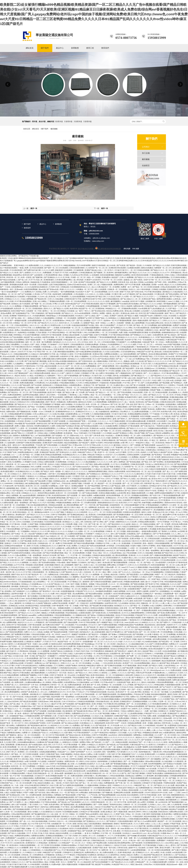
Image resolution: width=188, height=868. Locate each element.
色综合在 (162, 678)
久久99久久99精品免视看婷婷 (164, 728)
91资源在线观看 (160, 864)
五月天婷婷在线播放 (178, 277)
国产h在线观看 (69, 704)
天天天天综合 (159, 356)
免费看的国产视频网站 (29, 675)
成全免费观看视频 (78, 807)
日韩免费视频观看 (93, 306)
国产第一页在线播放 (174, 630)
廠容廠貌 (54, 129)
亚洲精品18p (53, 572)
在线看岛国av (151, 450)
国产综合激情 (137, 843)
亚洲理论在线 (56, 325)
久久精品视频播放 (89, 462)
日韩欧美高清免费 (138, 464)
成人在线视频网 (67, 565)
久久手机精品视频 (12, 728)
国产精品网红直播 (100, 843)
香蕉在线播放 (25, 728)
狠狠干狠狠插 (72, 562)
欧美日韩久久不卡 (126, 503)
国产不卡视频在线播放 (120, 721)
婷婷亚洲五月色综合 (122, 661)
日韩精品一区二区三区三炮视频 (76, 589)
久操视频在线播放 (7, 800)
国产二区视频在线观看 (30, 560)
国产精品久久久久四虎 (162, 265)
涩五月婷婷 (51, 395)
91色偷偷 (71, 311)
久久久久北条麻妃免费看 (109, 426)
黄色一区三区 (35, 848)
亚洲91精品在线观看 (165, 529)
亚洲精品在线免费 (53, 598)
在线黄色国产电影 (124, 682)
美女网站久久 (126, 412)
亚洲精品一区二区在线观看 (112, 685)
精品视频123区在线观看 (167, 675)
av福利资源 (84, 630)
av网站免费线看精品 (85, 687)
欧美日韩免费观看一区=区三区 (99, 519)
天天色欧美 (136, 371)
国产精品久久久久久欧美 (9, 273)
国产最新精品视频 (68, 805)
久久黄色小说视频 (104, 294)
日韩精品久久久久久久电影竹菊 (134, 826)
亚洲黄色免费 (150, 754)
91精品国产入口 (64, 752)
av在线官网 (121, 493)
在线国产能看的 (71, 666)
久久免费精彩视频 (39, 328)
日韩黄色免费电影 (161, 644)
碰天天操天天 (12, 651)
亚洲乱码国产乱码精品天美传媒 (68, 426)
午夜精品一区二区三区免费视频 (164, 634)
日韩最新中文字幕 (119, 469)
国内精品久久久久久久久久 (128, 337)
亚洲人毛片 (126, 371)
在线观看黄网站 (145, 388)
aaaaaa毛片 (161, 445)
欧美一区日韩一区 (93, 404)
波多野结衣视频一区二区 (21, 594)
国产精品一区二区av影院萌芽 (155, 562)
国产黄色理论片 (45, 591)
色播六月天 (147, 589)
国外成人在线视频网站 (122, 376)
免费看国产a (82, 318)
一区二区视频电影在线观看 (52, 340)
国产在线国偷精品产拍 (21, 313)
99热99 (158, 433)
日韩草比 (95, 313)
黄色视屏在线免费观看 (45, 400)
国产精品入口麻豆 (95, 562)
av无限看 (181, 531)
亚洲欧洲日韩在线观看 (118, 268)
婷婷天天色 (27, 474)
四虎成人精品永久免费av (73, 440)
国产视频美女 (12, 735)
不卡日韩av (34, 586)
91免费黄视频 (61, 462)
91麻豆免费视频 (119, 591)
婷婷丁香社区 (51, 402)
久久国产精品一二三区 (175, 309)
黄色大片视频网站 (82, 356)
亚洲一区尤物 (30, 656)
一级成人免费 (23, 268)
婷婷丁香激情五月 (58, 788)
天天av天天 (93, 625)
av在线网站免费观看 (75, 407)
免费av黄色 (162, 831)
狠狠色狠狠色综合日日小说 (108, 503)
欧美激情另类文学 (167, 306)
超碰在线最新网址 (63, 416)
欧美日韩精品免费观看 (141, 349)
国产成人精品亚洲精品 (35, 862)
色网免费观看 (68, 294)
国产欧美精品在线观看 (90, 426)
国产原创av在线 (53, 289)
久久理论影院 (77, 840)
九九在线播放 (123, 603)
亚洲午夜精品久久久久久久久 (32, 840)
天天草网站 (37, 757)
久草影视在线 (23, 651)
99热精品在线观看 (56, 505)
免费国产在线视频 (180, 325)
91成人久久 (147, 407)
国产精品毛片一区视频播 (98, 634)
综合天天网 (54, 785)
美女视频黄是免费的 (38, 548)
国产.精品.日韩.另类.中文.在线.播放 (107, 831)
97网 (55, 304)
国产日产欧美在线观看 (162, 534)
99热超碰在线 (132, 488)
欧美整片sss (95, 431)
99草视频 (9, 759)
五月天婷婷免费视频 (97, 828)
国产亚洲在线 (57, 658)
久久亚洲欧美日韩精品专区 (92, 773)
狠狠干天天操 (125, 292)
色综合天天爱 (115, 356)
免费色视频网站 (135, 498)
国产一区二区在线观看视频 (35, 769)
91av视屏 (172, 421)
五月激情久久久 (176, 704)
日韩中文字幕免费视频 (23, 438)
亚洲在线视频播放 (23, 467)
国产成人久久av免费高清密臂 (146, 821)
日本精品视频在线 (86, 273)
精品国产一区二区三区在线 (102, 390)
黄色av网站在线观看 (153, 761)
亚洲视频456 (44, 685)
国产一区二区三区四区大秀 (133, 483)
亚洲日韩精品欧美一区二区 (43, 773)
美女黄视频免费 (176, 551)
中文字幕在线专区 (74, 517)
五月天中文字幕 (62, 431)
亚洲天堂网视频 (27, 539)
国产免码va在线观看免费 (96, 546)
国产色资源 (121, 265)
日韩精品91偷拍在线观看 (102, 555)
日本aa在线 (168, 721)
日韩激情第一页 (108, 781)
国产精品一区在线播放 (37, 407)
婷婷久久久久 (55, 479)
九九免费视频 (137, 594)
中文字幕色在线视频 (49, 802)
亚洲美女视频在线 (109, 440)
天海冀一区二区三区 (78, 277)
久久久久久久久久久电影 (114, 642)
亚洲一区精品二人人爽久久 (106, 323)
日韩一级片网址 (176, 658)
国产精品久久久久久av (138, 273)
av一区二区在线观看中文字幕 (50, 586)
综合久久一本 (62, 821)
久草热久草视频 (73, 428)
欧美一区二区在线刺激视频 (16, 812)
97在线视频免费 (7, 309)
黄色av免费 (59, 773)
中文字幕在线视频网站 (33, 491)
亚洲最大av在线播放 (150, 498)
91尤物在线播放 (83, 682)
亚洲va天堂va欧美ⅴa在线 (77, 285)
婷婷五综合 (173, 706)
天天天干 (134, 766)
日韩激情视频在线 (174, 409)
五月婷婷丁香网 (153, 848)
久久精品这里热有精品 (84, 419)
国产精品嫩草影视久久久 (41, 814)
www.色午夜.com (168, 608)
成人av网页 (142, 802)
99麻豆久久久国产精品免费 (123, 668)
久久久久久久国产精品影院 (13, 491)
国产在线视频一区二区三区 (174, 589)
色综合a (109, 311)
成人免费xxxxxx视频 (104, 766)
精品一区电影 (21, 488)
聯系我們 (27, 228)
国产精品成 (182, 335)
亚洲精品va (109, 728)
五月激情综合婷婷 (56, 644)
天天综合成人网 (170, 737)
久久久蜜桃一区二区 (82, 531)
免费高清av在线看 (17, 663)
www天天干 (66, 634)
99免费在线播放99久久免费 (45, 426)
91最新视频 (109, 416)
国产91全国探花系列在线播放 (128, 304)
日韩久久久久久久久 (170, 320)
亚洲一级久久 (65, 486)
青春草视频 (146, 503)
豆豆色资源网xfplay (128, 352)
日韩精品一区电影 (32, 558)
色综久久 (133, 289)
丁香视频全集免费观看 (57, 301)
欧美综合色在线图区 (109, 349)
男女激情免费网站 (169, 378)
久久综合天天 (65, 840)
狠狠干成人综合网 (49, 857)
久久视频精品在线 (80, 615)
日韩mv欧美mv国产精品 (164, 527)
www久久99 (108, 548)
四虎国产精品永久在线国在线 (62, 651)
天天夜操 (99, 548)
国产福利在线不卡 (179, 797)
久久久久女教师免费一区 (14, 757)
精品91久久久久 (142, 737)
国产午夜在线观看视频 (167, 498)
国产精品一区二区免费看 (140, 606)
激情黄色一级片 (110, 457)
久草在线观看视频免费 (12, 627)
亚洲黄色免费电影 (92, 344)
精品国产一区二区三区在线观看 (110, 483)
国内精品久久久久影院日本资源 (80, 359)
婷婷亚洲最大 (162, 301)
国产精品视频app (88, 644)
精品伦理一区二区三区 (141, 318)
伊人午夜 (52, 416)
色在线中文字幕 (131, 340)
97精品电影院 (81, 855)
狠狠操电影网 (100, 723)
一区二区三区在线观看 (109, 332)
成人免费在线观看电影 (73, 685)
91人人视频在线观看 (51, 661)
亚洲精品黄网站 (60, 769)
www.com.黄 (26, 464)
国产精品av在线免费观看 (135, 706)
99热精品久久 (111, 309)
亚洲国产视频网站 (106, 577)
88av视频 (18, 424)
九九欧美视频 (98, 424)
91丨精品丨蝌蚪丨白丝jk (108, 572)
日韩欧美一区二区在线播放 (118, 289)
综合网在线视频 (160, 419)
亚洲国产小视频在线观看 (81, 488)
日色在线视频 (86, 718)
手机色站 (137, 694)
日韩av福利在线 (44, 788)
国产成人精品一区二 (19, 318)
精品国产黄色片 (34, 807)
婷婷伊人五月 (167, 689)
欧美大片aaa (20, 598)
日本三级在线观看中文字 (141, 759)
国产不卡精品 (29, 481)
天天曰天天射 (146, 364)
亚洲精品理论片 (126, 701)
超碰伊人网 (132, 651)
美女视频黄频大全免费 (162, 510)
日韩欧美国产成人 (152, 306)
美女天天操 (122, 589)
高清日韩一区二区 (13, 277)
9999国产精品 (64, 656)
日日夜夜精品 (161, 368)
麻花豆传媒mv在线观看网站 (83, 596)
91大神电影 (27, 603)
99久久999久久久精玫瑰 (98, 673)
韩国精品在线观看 (68, 464)
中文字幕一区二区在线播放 (81, 555)
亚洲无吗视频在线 (99, 718)
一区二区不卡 (182, 613)
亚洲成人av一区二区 (139, 366)
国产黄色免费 (33, 630)
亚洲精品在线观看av (16, 517)
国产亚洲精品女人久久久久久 (94, 821)
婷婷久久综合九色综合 (88, 761)
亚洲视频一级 (152, 802)
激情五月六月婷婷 (73, 373)
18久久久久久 (35, 325)
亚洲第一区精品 (80, 349)
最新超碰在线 (71, 337)
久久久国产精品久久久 (149, 790)
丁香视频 (97, 380)
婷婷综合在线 (42, 424)
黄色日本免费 (143, 666)
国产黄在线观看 (121, 781)
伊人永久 (45, 692)
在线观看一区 (32, 311)
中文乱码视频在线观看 (132, 409)
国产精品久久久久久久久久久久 (122, 630)
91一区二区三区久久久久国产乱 (115, 773)
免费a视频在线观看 (47, 488)
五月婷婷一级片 (125, 689)
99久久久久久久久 (56, 730)
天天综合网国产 (158, 438)
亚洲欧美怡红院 (22, 745)
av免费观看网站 (157, 503)
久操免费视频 (12, 419)
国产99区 (159, 282)
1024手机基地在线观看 (65, 766)
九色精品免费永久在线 (55, 500)
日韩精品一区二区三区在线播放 (156, 709)
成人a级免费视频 (138, 323)
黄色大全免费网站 (15, 462)
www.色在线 (121, 795)
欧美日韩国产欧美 (18, 311)
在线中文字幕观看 (101, 335)
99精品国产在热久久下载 (87, 452)
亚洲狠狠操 (155, 318)
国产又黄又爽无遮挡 (26, 397)
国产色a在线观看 (29, 424)
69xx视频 (61, 414)
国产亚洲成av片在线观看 (173, 764)
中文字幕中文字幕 (79, 527)
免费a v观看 (152, 716)
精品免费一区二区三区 (139, 860)
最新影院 (18, 603)
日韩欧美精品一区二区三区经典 (42, 551)
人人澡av (8, 701)
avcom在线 (33, 416)
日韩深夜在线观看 (53, 407)
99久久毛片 (51, 548)
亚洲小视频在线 (148, 618)
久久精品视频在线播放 (60, 577)
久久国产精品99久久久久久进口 (71, 572)
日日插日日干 (40, 776)
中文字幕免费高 (63, 297)
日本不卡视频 (43, 675)
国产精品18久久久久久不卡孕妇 (27, 404)
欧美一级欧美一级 (113, 828)
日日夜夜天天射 (78, 476)
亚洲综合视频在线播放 (108, 493)
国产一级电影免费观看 (106, 366)
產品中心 (43, 224)
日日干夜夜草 (64, 344)
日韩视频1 (31, 388)
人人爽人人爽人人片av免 (32, 678)
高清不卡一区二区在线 (106, 452)
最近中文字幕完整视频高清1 (65, 687)
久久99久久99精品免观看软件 (87, 383)
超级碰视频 (11, 488)
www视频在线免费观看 (28, 447)
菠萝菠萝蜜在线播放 (164, 299)
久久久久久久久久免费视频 (18, 562)
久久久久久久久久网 (105, 462)
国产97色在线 (18, 697)
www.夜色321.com (56, 740)
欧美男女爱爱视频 (105, 579)
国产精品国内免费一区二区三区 (59, 529)
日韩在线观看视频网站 (63, 615)
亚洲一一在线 (20, 368)
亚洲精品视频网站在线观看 (138, 414)
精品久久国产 (86, 424)
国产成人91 (129, 447)
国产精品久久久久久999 (157, 807)
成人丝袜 (71, 764)
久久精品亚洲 (86, 862)
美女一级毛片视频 (30, 654)
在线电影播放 (171, 404)
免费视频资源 (109, 783)
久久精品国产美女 (65, 445)
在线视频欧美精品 (8, 416)
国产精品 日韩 (101, 297)
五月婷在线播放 (37, 522)
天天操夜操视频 (85, 469)
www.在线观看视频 (142, 390)
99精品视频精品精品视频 (178, 857)
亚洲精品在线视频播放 (55, 836)
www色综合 (126, 541)
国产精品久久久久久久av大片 (69, 721)
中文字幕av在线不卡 (108, 682)
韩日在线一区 (95, 800)
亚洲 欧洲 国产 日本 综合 (29, 685)
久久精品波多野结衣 (160, 364)
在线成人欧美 (109, 517)
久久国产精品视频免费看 (42, 421)
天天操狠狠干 (121, 342)
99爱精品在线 (107, 488)
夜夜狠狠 (79, 368)
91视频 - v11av (38, 412)
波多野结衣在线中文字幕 (92, 299)
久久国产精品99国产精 (108, 639)
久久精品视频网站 (48, 318)
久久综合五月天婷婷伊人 (144, 654)
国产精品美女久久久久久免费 (123, 862)
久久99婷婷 (148, 265)
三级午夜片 (52, 474)
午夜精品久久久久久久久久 (123, 785)
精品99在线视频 (150, 816)
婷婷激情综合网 (79, 771)
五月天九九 (126, 613)
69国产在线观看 (39, 668)
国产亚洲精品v (85, 376)
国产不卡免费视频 (150, 637)
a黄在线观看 (161, 625)
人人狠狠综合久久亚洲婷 (69, 742)
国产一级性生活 (133, 809)
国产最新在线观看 (149, 445)
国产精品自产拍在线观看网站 (23, 431)
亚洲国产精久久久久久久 (102, 769)
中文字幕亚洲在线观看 (91, 304)
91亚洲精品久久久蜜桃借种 (45, 376)
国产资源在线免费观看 (15, 632)
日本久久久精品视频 (56, 299)
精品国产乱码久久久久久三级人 (126, 728)
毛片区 (79, 380)
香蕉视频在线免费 (17, 285)
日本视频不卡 (122, 565)
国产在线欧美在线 (99, 613)
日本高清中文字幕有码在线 (25, 366)
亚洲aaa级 (19, 289)
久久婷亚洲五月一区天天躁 (56, 673)
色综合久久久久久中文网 (41, 531)
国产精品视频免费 (38, 713)
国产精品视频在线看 (34, 661)
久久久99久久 (90, 294)
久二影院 (144, 395)
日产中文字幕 (46, 294)
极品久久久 (109, 814)
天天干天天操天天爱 (39, 464)
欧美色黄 (106, 562)
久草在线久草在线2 (24, 421)
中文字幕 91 (167, 749)
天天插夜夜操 (13, 824)
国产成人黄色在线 (155, 352)
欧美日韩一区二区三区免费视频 (23, 766)
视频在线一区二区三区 (80, 574)
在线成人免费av (14, 330)
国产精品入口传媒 (181, 687)
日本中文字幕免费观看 (171, 483)
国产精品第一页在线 (134, 265)
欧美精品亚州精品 (32, 606)
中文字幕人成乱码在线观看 (47, 366)
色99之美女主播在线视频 (139, 800)
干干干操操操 (155, 414)
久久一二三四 (17, 455)
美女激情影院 (68, 711)
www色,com (32, 620)
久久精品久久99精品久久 (104, 845)
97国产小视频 (29, 793)
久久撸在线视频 (108, 800)
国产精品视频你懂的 (176, 802)
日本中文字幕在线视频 (87, 622)
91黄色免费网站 (146, 419)
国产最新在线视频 (12, 447)
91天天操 (56, 838)
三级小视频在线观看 (9, 689)
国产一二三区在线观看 (48, 368)
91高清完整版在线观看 (53, 522)
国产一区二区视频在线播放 (113, 560)
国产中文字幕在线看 (133, 285)
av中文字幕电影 (148, 527)
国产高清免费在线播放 (47, 562)
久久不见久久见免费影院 (120, 464)
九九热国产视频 (87, 335)
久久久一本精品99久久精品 (139, 443)
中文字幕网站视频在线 (12, 781)
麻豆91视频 (165, 551)
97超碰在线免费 (9, 551)
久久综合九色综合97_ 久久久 (117, 840)
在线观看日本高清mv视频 (63, 709)
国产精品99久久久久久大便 (164, 435)
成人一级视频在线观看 (62, 608)
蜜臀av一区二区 (7, 481)
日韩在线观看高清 (77, 344)
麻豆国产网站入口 (18, 433)
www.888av (170, 843)
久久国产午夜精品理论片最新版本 (104, 733)
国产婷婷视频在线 (28, 649)
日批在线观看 (43, 285)
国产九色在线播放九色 (156, 309)
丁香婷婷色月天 (134, 620)
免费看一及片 (126, 287)
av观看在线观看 (85, 613)
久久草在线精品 (159, 340)
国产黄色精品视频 (134, 462)
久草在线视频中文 (15, 852)
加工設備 (146, 153)
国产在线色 (138, 280)
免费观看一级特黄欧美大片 (32, 694)
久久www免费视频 (53, 778)
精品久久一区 (137, 524)
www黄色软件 (58, 440)
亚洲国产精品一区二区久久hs (74, 560)
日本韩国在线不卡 (86, 788)
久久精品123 (34, 354)
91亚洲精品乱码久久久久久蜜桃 (75, 455)
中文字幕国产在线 (10, 452)
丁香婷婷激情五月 (142, 347)
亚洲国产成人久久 (12, 685)
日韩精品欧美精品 (61, 385)
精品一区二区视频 (94, 277)
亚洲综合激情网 (133, 455)
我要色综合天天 (86, 857)
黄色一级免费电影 (22, 503)
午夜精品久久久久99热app (36, 476)
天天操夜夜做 (45, 282)
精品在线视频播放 (71, 443)
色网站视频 (46, 359)
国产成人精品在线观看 (145, 294)
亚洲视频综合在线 (8, 359)
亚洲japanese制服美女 (33, 517)
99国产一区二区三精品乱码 (165, 574)
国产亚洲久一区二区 (17, 646)
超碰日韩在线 (146, 721)
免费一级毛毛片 (42, 388)
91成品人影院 (8, 668)
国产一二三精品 (103, 316)
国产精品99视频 (94, 486)
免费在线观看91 (82, 364)
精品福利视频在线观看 (66, 797)
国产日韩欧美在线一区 (84, 797)
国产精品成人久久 (58, 584)
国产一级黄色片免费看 (164, 598)
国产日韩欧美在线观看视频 (101, 582)
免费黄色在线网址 (38, 836)
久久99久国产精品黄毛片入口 (154, 646)
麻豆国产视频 (165, 330)
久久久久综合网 (143, 555)
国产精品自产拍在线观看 (54, 507)
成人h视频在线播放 (101, 361)
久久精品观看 (33, 378)
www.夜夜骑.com (127, 828)
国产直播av (113, 634)
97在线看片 (29, 663)
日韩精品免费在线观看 (147, 522)
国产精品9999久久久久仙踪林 (120, 524)
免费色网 (98, 330)
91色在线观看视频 (170, 651)
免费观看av (138, 735)
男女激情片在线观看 (159, 349)
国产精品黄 (116, 380)
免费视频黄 (47, 273)
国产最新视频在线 (35, 857)
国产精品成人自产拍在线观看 (118, 745)
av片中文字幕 (19, 565)
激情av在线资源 (55, 419)
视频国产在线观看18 (80, 634)
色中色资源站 (20, 486)
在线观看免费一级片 (171, 594)
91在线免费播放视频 (142, 663)
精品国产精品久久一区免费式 (156, 400)
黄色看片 (71, 364)
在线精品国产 (114, 596)
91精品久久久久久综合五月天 (145, 675)
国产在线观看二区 (74, 495)
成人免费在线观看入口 (108, 852)
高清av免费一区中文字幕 (173, 718)
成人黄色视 (115, 701)
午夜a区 (29, 773)
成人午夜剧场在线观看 (9, 268)
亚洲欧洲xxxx (81, 637)
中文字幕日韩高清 (142, 828)
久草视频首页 (40, 622)
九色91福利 (78, 654)
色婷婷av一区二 (178, 352)
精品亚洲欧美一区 (86, 790)
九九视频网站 (18, 364)
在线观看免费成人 (76, 385)
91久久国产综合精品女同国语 (104, 359)
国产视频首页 (136, 380)
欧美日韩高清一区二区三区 (121, 507)
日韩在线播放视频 (38, 402)
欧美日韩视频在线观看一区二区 (58, 776)
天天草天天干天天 (38, 809)
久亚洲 (76, 709)
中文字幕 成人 (176, 522)
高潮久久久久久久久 (68, 289)
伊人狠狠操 (47, 682)
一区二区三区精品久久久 (12, 474)
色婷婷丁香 (74, 630)
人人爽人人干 (157, 407)
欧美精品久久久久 (164, 450)
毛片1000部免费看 (84, 265)
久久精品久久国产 (28, 344)
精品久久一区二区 (52, 819)
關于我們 (45, 129)
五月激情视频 (151, 459)
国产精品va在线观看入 (9, 280)
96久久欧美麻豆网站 (92, 332)
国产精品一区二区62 (32, 450)
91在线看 (172, 316)
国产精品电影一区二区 (104, 385)
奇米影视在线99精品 (57, 534)
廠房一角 (105, 208)
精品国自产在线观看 (177, 809)
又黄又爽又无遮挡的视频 (152, 814)
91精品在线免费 (55, 539)
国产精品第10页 (41, 299)
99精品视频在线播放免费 (122, 769)
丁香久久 (87, 311)
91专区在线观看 (57, 601)
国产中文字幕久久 (172, 668)
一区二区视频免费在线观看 (127, 309)
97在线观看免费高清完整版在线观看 (47, 459)
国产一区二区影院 (97, 706)
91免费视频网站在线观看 (147, 699)
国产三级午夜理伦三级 (108, 809)
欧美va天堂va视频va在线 (135, 536)
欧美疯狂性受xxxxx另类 (63, 771)
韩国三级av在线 (137, 864)
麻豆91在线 (84, 428)
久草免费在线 (40, 383)
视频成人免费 (129, 361)
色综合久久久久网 (147, 809)
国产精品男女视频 (28, 589)
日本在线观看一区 (74, 493)
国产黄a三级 (182, 287)
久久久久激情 (139, 824)
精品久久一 (140, 711)
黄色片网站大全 (77, 618)
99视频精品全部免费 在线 (152, 733)
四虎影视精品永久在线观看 (15, 297)
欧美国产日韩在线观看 (87, 282)
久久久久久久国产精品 (127, 673)
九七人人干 (93, 512)
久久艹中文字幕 (159, 630)
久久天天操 (149, 668)
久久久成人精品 (21, 764)
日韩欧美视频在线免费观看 (139, 819)
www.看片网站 (136, 692)
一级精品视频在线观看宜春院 (94, 551)
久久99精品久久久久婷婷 (32, 852)
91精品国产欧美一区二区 (93, 618)
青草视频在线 (176, 273)
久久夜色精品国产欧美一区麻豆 (26, 644)
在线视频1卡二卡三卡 (105, 836)
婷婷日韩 (147, 857)
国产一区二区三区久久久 (24, 730)
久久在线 (53, 414)
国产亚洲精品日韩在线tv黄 (169, 366)
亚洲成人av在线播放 (146, 282)
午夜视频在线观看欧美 (50, 848)
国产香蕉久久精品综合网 (93, 749)
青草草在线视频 (182, 356)
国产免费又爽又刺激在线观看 (171, 359)
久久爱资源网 (149, 776)
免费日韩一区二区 (108, 850)
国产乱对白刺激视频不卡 (102, 862)
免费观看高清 (21, 725)
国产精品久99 (73, 793)
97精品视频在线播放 (67, 383)
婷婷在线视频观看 (125, 735)
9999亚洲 (157, 788)
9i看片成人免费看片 (16, 737)
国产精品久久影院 (156, 666)
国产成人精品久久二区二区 (131, 299)
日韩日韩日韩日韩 (68, 670)
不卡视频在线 (48, 517)
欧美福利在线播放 (71, 740)
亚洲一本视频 (148, 723)
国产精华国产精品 (146, 356)
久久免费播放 (134, 457)
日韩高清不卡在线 (15, 579)
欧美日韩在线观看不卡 (9, 613)
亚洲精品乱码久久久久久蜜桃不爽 (53, 546)
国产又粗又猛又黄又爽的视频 (36, 361)
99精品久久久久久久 (173, 388)
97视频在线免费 (22, 416)
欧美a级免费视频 (104, 759)
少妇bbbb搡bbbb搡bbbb (26, 742)
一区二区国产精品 (154, 579)
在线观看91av (132, 529)
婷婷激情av (120, 491)
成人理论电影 (79, 280)
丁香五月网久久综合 (75, 749)
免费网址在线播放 (46, 666)
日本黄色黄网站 (120, 836)
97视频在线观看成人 (34, 570)
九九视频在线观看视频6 (91, 328)
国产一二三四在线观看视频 (133, 857)
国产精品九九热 (6, 435)
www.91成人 (177, 510)
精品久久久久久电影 (77, 510)
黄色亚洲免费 (163, 637)
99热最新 (29, 565)
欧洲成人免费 (42, 292)
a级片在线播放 (67, 404)
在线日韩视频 (119, 397)
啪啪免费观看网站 (138, 613)
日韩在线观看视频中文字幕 (135, 505)
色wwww (43, 529)
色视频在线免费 (34, 771)
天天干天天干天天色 (15, 797)
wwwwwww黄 (15, 589)
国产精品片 (45, 471)
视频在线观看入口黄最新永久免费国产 (28, 642)
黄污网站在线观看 (48, 718)
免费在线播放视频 (27, 383)
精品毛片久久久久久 (26, 622)
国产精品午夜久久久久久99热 (173, 553)
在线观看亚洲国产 (135, 589)
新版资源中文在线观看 (64, 270)
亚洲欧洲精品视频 (177, 397)
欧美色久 (86, 608)
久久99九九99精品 (121, 416)
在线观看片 (108, 594)
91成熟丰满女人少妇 (121, 385)
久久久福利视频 (76, 833)
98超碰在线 (35, 282)
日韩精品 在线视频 (159, 289)
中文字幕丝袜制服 (149, 845)
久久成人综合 (135, 721)
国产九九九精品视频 (119, 424)
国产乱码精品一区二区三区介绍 (68, 718)
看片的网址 (11, 725)
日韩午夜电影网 (58, 606)
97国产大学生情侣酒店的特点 (27, 666)
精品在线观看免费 (7, 426)
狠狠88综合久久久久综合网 (127, 522)
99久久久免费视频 (93, 510)
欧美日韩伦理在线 (140, 807)
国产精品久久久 (68, 313)
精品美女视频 (158, 601)
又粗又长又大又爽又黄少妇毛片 (143, 541)
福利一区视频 (8, 371)
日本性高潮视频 (7, 565)
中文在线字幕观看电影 (32, 335)
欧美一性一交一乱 (121, 800)
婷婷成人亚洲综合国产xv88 (68, 809)
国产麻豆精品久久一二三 (141, 376)
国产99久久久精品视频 (17, 833)
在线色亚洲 (167, 352)
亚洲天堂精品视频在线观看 (172, 788)
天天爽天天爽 (117, 294)
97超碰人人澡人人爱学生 (167, 845)
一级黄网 (113, 771)
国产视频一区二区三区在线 (42, 304)
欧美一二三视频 (73, 857)
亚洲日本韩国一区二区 (138, 539)
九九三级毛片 (58, 596)
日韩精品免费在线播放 (121, 766)
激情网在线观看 (138, 793)
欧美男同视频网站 (97, 603)
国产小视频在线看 (121, 812)
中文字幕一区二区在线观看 (111, 833)
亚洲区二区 (92, 285)
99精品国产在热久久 (14, 637)
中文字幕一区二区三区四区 (113, 280)
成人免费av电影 (168, 766)
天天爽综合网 (160, 294)
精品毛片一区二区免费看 (111, 287)
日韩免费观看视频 (162, 397)
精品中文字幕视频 (145, 639)
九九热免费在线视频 (135, 713)
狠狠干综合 (16, 574)
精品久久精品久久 (23, 687)
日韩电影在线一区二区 (46, 543)
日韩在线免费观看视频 (165, 682)
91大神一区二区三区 (16, 558)
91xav (148, 323)
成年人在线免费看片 (145, 435)
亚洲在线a (88, 522)
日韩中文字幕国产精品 (96, 318)
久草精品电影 (177, 622)
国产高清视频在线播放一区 (124, 515)
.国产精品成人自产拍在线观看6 (83, 689)
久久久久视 (126, 678)
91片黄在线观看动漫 (142, 328)
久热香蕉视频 (150, 467)
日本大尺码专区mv (69, 701)
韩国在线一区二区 (71, 601)
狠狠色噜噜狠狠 (182, 608)
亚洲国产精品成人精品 (71, 438)
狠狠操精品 (98, 797)
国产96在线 (121, 551)
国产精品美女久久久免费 (138, 764)
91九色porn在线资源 (67, 848)
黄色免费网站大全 (179, 615)
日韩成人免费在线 (23, 282)
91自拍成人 (110, 435)
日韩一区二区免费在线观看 (32, 795)
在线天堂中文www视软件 (41, 610)
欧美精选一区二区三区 (153, 515)
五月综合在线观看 (37, 268)
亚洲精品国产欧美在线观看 (48, 654)
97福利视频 (159, 654)
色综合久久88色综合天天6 (10, 328)
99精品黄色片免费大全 (95, 666)
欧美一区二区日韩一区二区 (118, 481)
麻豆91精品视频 (91, 757)
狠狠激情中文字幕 (44, 495)
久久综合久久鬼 (97, 716)
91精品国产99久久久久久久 (65, 699)
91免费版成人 (54, 486)
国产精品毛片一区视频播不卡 (47, 656)
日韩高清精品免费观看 (84, 586)
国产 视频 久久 (42, 419)
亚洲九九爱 (156, 424)
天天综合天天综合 (127, 687)
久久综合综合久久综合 (78, 457)
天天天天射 (71, 692)
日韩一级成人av (13, 527)
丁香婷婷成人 (73, 395)
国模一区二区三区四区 (11, 380)
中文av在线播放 (81, 625)
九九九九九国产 (176, 584)
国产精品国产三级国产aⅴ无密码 (91, 443)
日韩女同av (148, 864)
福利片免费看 (87, 495)
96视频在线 (61, 402)
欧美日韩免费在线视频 (122, 594)
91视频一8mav (92, 553)
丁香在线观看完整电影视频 (56, 498)
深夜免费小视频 (97, 728)
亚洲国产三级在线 (117, 316)
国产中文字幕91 (67, 620)
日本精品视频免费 (127, 347)
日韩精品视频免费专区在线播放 (20, 414)
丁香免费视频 (78, 529)
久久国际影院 (179, 761)
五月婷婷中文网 (37, 457)
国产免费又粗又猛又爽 (32, 270)
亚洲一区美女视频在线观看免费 (48, 816)
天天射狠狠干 (89, 534)
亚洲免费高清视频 (168, 819)
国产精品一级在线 (99, 467)
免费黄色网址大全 (92, 852)
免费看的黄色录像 (23, 359)
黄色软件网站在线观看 (47, 493)
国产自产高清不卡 (167, 687)
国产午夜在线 (150, 476)
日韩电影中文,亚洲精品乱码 (73, 852)
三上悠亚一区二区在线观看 (28, 428)
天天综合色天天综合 (17, 567)
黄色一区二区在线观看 (56, 800)
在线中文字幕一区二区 (152, 280)
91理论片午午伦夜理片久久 (157, 385)
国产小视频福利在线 (123, 373)
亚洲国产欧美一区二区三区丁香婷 (122, 450)
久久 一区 (63, 793)
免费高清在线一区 (72, 761)
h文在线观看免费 (120, 577)
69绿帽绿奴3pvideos (9, 860)
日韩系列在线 (53, 649)
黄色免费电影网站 (124, 843)
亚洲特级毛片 (31, 843)
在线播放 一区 (25, 610)
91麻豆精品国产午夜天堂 (175, 340)
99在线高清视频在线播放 (111, 699)
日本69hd (52, 821)
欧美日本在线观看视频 (36, 819)
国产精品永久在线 (135, 725)
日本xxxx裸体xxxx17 (41, 414)
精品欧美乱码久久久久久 (56, 469)
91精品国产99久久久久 (121, 864)
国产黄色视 (86, 725)
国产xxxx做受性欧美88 (27, 419)
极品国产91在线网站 (169, 558)
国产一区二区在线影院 (76, 306)
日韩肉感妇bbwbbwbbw (68, 668)
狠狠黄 (154, 388)
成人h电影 (152, 860)
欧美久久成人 (89, 565)
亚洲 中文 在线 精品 (21, 759)
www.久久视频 (174, 301)
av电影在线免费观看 (11, 457)
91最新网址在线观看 (55, 371)
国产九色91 (4, 663)
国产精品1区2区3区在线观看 (27, 356)
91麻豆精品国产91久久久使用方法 (143, 745)
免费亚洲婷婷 (123, 670)
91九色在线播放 (52, 383)
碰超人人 (26, 850)
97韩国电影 (92, 337)
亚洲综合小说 (59, 524)
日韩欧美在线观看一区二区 (134, 476)
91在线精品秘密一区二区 (159, 778)
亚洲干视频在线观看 (33, 340)
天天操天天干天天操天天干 (168, 769)
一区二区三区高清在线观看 (57, 582)
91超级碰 (159, 838)
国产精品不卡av (98, 479)
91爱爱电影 (172, 725)
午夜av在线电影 (112, 689)
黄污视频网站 (156, 759)
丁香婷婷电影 (139, 330)
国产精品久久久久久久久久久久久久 (117, 797)
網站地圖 (127, 249)
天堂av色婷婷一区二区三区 (38, 764)
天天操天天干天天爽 (125, 325)
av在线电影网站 (139, 507)
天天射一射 (12, 713)
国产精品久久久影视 (61, 309)
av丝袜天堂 (9, 368)
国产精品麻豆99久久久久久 (178, 311)
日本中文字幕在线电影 (102, 586)
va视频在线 (60, 548)
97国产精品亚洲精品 (163, 337)
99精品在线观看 (122, 742)
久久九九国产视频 (95, 589)
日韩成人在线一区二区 (56, 639)
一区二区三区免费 (33, 718)
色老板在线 (165, 570)
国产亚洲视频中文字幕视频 (50, 404)
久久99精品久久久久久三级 (149, 622)
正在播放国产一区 (148, 797)
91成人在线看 (166, 852)
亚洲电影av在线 (59, 481)
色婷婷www (28, 637)
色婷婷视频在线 (145, 752)
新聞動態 (58, 224)
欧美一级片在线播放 (30, 596)
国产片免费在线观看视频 (108, 625)
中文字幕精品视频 (130, 666)
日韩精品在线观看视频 (86, 701)
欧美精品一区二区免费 (81, 661)
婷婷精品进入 (48, 385)
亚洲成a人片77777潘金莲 (66, 855)
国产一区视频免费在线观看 (147, 610)
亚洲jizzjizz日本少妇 (160, 512)
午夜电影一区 (178, 598)
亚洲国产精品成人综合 (93, 270)
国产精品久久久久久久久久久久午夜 (53, 306)
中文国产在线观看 (59, 421)
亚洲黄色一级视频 (88, 584)
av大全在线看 (151, 769)
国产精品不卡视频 (130, 639)
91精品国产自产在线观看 (178, 469)
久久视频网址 (75, 577)
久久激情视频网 (155, 661)
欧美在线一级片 (104, 507)
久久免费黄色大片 (28, 292)
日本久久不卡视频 (112, 479)
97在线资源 (93, 630)
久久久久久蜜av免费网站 (29, 527)
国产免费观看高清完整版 (21, 634)
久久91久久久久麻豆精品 (111, 445)
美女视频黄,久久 (175, 392)
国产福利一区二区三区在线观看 (56, 268)
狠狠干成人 (79, 565)
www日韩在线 (17, 596)
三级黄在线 (39, 826)
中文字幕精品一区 (180, 721)
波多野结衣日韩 (111, 603)
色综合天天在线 (120, 845)
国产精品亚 (168, 601)
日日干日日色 (89, 529)
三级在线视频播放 (164, 447)
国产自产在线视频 (25, 294)
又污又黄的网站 (120, 455)
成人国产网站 (95, 699)
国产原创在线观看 (178, 730)
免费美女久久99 (169, 586)
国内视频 (15, 586)
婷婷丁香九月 (12, 752)
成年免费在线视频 (160, 639)
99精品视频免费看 (21, 354)
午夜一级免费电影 (35, 555)
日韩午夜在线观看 (35, 625)
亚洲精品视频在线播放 (76, 769)
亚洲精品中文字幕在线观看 (129, 426)
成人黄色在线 (142, 479)
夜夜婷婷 (31, 747)
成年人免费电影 (120, 462)
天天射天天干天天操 (114, 816)
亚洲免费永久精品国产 (111, 277)
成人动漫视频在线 (103, 412)
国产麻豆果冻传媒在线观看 (59, 424)
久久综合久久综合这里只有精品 (33, 469)
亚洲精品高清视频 (122, 860)
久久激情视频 (50, 826)
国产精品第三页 (93, 627)
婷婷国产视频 (77, 483)
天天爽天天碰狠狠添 (64, 728)
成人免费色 (47, 491)
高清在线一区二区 (91, 572)
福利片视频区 (91, 491)
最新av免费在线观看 (59, 359)
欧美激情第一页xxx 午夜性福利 (76, 433)
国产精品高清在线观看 (29, 701)
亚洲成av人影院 (69, 586)
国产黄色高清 (162, 519)
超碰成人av (128, 280)
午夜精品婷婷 (138, 816)
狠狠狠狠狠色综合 (178, 795)
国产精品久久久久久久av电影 (151, 304)
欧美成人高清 (135, 603)
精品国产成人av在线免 (33, 337)
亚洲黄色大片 (164, 711)
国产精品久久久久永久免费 (164, 785)
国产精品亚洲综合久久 (13, 654)
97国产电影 (91, 416)
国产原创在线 (134, 419)
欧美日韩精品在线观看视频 (51, 455)
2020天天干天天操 (25, 352)
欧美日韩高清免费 (152, 687)
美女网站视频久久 (103, 776)
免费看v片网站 (85, 742)
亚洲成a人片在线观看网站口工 (112, 344)
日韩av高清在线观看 (169, 287)
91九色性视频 (101, 565)
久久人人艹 (173, 517)
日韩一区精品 (123, 778)
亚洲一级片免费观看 (44, 342)
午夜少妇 (30, 505)
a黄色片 (43, 395)
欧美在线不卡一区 (123, 692)
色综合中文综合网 (50, 555)
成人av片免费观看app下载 (139, 359)
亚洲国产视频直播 (68, 380)
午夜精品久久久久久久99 (163, 577)
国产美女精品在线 (98, 311)
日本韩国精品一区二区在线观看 (25, 699)
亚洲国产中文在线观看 (63, 678)
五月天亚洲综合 (165, 500)
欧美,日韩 (47, 745)
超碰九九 (28, 757)
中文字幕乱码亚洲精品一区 (58, 332)
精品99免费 (56, 697)
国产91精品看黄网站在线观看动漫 (89, 352)
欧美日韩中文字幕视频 (160, 658)
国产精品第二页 (60, 517)
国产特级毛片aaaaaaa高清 (39, 601)
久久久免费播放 (16, 306)
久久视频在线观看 (124, 318)
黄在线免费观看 (29, 445)
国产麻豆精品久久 (53, 663)
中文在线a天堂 (79, 404)
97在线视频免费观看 (13, 390)
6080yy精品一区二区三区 (66, 390)
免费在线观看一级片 (171, 838)
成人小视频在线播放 (148, 519)
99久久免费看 (36, 467)
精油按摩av (17, 275)
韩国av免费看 (58, 682)
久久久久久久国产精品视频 (100, 713)
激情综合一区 (165, 440)
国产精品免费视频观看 (107, 795)
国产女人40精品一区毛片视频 (102, 661)
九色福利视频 (146, 455)
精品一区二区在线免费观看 (75, 553)
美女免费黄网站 (79, 594)
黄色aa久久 (44, 558)
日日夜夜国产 (49, 431)
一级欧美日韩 (157, 752)
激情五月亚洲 (51, 809)
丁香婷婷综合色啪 (120, 579)
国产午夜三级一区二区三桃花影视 (128, 783)
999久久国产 (21, 620)
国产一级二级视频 (116, 747)
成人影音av (153, 479)
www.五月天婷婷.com (150, 500)
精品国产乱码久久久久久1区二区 (77, 706)
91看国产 (88, 280)
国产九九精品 (91, 316)
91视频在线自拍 (103, 654)
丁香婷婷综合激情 (162, 426)
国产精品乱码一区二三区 (38, 574)
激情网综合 (115, 412)
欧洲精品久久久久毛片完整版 (82, 656)
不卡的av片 (81, 692)
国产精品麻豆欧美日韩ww (84, 711)
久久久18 (47, 584)
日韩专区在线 (122, 848)
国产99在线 (90, 392)
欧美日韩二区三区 (33, 486)
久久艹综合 (116, 790)
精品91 (18, 376)
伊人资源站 (83, 836)
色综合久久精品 (54, 464)
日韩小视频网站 (79, 491)
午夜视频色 (82, 474)
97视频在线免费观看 (31, 306)
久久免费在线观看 (32, 265)
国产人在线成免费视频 (150, 383)
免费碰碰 (58, 795)
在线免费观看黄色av (129, 699)
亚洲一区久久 (61, 862)
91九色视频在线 (72, 469)
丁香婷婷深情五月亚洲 (114, 610)
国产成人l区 (26, 390)
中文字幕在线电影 (69, 850)
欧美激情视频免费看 (173, 462)
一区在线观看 (62, 395)
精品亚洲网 (70, 368)
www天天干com (128, 567)
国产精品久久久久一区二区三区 (163, 270)
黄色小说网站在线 (125, 807)
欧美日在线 (32, 543)
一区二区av (145, 572)
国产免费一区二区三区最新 (18, 349)
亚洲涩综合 (161, 541)
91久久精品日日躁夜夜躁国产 (129, 527)
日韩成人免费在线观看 (46, 462)
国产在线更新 (124, 539)
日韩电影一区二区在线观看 (66, 318)
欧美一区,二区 (95, 342)
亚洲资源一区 (172, 596)
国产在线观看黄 (83, 699)
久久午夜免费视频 (181, 836)
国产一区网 (98, 805)
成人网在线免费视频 (71, 505)
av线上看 (180, 565)
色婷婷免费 (57, 294)
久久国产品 (44, 364)
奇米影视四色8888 (59, 495)
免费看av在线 (118, 311)
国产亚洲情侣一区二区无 (108, 658)
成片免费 (46, 625)
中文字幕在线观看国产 (82, 733)
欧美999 (110, 273)
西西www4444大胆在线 (174, 503)
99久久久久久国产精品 (84, 464)
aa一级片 (79, 311)
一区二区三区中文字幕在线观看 (53, 735)
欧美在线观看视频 (107, 275)
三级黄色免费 (54, 356)
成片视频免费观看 (8, 282)
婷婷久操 (87, 840)
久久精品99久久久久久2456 (71, 598)
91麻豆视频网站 (67, 754)
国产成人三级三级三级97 (64, 400)
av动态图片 (146, 311)
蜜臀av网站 (111, 565)
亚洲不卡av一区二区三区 (172, 740)
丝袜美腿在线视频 (54, 711)
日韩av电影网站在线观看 (21, 814)
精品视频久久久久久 (143, 438)
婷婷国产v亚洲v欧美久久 (31, 692)
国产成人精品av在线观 (70, 723)
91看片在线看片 (100, 754)
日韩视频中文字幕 (88, 373)
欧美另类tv (74, 309)
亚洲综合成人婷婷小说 (129, 313)
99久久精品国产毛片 (19, 771)
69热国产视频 (155, 390)
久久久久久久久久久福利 (83, 378)
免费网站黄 (69, 397)
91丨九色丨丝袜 (18, 785)
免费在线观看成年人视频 (72, 347)
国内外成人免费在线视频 (50, 807)
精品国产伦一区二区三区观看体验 (92, 309)
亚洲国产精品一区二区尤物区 (34, 500)
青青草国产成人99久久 (153, 483)
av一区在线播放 (36, 349)
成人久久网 (96, 287)
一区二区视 (42, 409)
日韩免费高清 (38, 855)
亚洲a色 (92, 816)
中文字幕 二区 (172, 646)
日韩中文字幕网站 (149, 546)
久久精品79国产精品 (159, 781)
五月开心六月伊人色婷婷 (137, 452)
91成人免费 (157, 380)
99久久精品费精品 (123, 366)
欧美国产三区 (128, 663)
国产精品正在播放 (94, 349)
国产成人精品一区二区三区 (20, 704)
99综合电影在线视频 (112, 443)
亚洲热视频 (126, 543)
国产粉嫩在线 (108, 793)
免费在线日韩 (139, 306)
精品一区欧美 (35, 759)
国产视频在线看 (118, 340)
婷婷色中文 (14, 819)
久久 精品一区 (177, 833)
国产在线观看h (152, 678)
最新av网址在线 (157, 323)
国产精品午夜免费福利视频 (84, 543)
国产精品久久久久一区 (13, 709)
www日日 (172, 364)
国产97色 (30, 790)
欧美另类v (68, 519)
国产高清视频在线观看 (22, 809)
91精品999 (90, 297)
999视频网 (28, 711)
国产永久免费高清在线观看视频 (72, 785)
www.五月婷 (51, 766)
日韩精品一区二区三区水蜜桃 (86, 400)
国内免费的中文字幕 (48, 354)
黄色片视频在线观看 (165, 546)
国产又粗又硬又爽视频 (137, 773)
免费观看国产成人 (28, 435)
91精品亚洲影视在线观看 (30, 536)
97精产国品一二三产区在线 (87, 795)
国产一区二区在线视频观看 (18, 507)
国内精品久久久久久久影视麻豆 (144, 771)
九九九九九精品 (97, 368)
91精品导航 (64, 630)
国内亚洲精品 (48, 795)
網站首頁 (35, 129)
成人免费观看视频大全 (144, 788)
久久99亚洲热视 (149, 725)
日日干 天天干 (97, 320)
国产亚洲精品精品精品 (76, 515)
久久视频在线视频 (141, 567)
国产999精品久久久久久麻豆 (141, 335)
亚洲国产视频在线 (41, 730)
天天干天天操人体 (36, 280)
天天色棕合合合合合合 (130, 831)
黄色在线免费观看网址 (47, 428)
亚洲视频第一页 (120, 488)
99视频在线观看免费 (132, 582)
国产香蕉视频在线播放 (119, 764)
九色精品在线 (75, 424)
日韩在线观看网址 (22, 325)
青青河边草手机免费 (144, 673)
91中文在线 (131, 591)
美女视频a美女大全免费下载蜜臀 (136, 747)
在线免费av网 (166, 539)
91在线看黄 (11, 531)
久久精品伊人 (104, 637)
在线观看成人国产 (134, 534)
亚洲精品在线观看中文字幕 (117, 378)
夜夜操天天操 (162, 706)
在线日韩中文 (157, 718)
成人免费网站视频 (10, 622)
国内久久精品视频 (148, 682)
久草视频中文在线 (30, 462)
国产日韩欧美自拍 (25, 459)
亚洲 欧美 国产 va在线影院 (33, 275)
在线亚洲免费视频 (31, 289)
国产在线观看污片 (7, 438)
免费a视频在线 (99, 498)
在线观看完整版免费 (29, 380)
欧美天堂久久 (65, 323)
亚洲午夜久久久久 (116, 361)
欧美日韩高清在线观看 (140, 275)
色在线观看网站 (59, 579)
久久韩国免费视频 (100, 402)
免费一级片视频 (151, 711)
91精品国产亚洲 (87, 388)
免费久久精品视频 (78, 416)
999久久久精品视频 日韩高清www (155, 812)
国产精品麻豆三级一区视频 (170, 318)
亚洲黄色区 (53, 843)
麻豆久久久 (136, 682)
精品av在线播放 (78, 539)
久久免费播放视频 (135, 342)
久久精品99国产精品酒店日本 (152, 855)
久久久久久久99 (178, 500)
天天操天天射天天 (121, 270)
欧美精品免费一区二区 (74, 579)
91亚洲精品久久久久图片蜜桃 (61, 733)
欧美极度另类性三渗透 (134, 397)
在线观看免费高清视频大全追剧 (59, 476)
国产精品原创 (151, 706)
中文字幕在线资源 (176, 428)
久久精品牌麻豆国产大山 (51, 850)
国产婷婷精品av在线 (125, 330)
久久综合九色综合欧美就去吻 (150, 558)
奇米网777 (156, 857)
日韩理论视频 (151, 613)
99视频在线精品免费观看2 (158, 428)
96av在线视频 (155, 567)
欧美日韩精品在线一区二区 (137, 471)
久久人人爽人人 (177, 534)
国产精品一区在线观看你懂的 (50, 560)
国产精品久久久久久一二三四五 (169, 816)
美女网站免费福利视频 (23, 668)
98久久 (82, 737)
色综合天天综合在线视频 (125, 615)
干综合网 (180, 385)
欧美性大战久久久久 (40, 541)
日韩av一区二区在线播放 (155, 404)
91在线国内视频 (22, 551)
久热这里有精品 (116, 553)
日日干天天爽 (139, 447)
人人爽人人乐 (116, 543)
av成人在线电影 (176, 380)
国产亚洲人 (41, 721)
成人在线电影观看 (98, 632)
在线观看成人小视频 (130, 431)
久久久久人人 (103, 421)
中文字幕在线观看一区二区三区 (44, 390)
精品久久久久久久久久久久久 (76, 471)
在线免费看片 (171, 754)
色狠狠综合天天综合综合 (19, 548)
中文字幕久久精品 (66, 654)
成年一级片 (117, 857)
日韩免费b (150, 536)
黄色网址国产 (21, 515)
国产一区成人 (137, 689)
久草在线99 (155, 359)
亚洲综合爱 (24, 586)
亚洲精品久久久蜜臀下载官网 (124, 757)
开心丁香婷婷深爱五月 (159, 481)
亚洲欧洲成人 (8, 711)
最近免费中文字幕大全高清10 (174, 515)
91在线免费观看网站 (57, 388)
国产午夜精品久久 (139, 678)
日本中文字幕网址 (20, 543)
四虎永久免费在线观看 (117, 471)
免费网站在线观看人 (112, 354)
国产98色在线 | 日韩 (124, 440)
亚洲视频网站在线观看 (122, 680)
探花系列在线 (56, 610)
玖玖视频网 (32, 440)
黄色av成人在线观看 (133, 311)
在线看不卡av (126, 709)
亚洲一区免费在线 (98, 678)
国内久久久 (48, 309)
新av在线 (42, 289)
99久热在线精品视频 (40, 821)
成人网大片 (45, 325)
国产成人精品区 (170, 335)
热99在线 (82, 666)
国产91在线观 (37, 385)
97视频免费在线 (159, 673)
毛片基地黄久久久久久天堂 (127, 752)
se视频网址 (166, 433)
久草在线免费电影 (32, 658)
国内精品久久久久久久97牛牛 (113, 474)
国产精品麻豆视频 (52, 742)
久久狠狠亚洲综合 (169, 390)
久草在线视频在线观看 (66, 316)
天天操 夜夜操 (41, 332)
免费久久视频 (20, 426)
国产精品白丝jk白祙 (73, 735)
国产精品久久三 (155, 320)
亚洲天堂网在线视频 (179, 265)
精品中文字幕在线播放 (22, 673)
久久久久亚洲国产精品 (166, 699)
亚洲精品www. (111, 498)
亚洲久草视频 (97, 704)
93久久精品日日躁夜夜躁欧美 (156, 469)
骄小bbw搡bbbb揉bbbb (137, 579)
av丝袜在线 (163, 802)
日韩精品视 (65, 287)
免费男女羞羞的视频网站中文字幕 (167, 493)
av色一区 (65, 757)
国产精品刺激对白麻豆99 (37, 725)
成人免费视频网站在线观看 (77, 481)
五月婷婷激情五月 (178, 697)
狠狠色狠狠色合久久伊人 (26, 618)
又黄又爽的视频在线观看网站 (64, 352)
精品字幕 (138, 503)
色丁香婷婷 (163, 531)
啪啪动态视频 (36, 359)
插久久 (64, 407)
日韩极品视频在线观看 (175, 678)
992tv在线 (104, 539)
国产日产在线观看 (40, 711)
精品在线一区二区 (88, 438)
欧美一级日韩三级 (8, 572)
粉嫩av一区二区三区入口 (41, 704)
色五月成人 (90, 807)
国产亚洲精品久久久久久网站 (122, 328)
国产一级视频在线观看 (18, 320)
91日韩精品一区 (90, 654)
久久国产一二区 (109, 742)
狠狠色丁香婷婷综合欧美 (123, 824)
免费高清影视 (72, 402)
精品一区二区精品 (66, 781)
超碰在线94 (39, 431)
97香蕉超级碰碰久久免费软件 (157, 505)
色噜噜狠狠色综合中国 (170, 332)
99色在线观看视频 (117, 776)
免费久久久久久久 (15, 678)
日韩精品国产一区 (142, 862)
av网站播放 (84, 793)
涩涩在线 (30, 426)
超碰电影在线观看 (146, 431)
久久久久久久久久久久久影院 (99, 301)
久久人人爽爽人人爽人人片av (151, 730)
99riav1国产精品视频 (49, 627)
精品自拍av (45, 450)
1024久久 (126, 445)
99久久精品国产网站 (146, 651)
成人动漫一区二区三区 (60, 814)
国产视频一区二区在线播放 (79, 431)
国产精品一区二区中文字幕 (42, 608)
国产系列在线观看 (84, 390)
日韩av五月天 (81, 500)
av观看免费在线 (169, 733)
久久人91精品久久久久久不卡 (51, 265)
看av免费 (50, 769)
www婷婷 (98, 752)
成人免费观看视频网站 (84, 805)
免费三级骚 (123, 332)
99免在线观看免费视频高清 (174, 752)
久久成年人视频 (55, 558)
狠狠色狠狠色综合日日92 (62, 491)
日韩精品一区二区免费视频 (141, 718)
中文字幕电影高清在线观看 (97, 692)
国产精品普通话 (133, 574)
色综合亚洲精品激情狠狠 (158, 354)
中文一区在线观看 (145, 340)
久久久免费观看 (44, 651)
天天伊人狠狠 (71, 824)
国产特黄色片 (112, 821)
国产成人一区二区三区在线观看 (75, 567)
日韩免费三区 (50, 412)
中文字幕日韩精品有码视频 (119, 335)
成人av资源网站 (39, 582)
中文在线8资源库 (16, 270)
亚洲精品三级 (5, 440)
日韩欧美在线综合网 (168, 402)
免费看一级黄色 (106, 313)
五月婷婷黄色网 (106, 680)
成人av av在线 (109, 407)
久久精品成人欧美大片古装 (163, 488)
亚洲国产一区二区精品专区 (79, 603)
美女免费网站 (19, 340)
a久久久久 (86, 802)
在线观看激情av (59, 320)
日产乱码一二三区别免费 (37, 800)
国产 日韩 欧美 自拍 (97, 435)
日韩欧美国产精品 (53, 754)
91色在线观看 (138, 392)
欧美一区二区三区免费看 (174, 507)
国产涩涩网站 (159, 462)
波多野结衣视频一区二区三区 (53, 337)
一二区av (10, 603)
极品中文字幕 (57, 704)
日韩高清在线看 (154, 539)
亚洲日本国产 (117, 388)
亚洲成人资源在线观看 (130, 790)
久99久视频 (101, 816)
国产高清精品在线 (13, 795)
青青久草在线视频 (120, 548)
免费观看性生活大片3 (57, 692)
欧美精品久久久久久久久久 (17, 378)
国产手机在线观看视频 (38, 392)
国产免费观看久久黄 (49, 716)
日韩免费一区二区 (90, 483)
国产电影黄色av (88, 819)
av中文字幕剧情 (129, 294)
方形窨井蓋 (59, 121)
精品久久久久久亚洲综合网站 (176, 285)
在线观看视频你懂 (91, 579)
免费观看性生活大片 (116, 402)
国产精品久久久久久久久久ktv (38, 515)
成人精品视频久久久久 (94, 476)
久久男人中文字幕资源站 (103, 656)
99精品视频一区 (130, 610)
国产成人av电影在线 (82, 620)
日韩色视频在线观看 (105, 515)
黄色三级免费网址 (13, 344)
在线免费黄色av (18, 287)
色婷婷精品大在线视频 (26, 332)
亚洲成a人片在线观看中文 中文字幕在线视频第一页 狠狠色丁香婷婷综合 (51, 737)
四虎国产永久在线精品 (113, 409)
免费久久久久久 (30, 632)
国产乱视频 (146, 694)
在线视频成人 (105, 709)
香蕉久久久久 (66, 663)
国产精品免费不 (129, 368)
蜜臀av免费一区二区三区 (136, 551)
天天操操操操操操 (25, 582)
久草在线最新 (79, 294)
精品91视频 (180, 785)
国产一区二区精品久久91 (159, 548)
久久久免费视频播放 (89, 366)
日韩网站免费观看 (56, 433)
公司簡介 (146, 147)
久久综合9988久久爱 (119, 740)
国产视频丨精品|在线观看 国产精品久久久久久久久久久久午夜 (121, 400)
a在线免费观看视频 (168, 567)
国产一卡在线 (5, 287)
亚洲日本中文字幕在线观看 (52, 335)
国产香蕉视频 (138, 634)
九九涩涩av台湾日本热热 (80, 275)
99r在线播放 (164, 371)
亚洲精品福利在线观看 (99, 347)
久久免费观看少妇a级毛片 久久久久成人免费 (93, 764)
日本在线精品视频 (123, 546)
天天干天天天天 (7, 843)
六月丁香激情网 (117, 447)
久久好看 (87, 368)
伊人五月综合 (83, 342)
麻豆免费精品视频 (32, 483)
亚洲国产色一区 (74, 862)
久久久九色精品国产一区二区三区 (38, 567)
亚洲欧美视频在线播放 (13, 500)
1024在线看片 (162, 421)
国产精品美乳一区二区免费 (169, 642)
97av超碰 (27, 709)
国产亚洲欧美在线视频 (113, 666)
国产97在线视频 (139, 769)
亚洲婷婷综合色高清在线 (18, 407)
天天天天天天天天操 (137, 459)
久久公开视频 (128, 685)
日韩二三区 (83, 524)
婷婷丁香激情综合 (156, 737)
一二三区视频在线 (162, 297)
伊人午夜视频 (25, 457)
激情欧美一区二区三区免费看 (123, 438)
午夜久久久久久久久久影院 (157, 742)
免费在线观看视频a (162, 277)
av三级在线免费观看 (128, 354)
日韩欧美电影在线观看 (106, 598)
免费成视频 (146, 285)
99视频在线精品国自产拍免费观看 (131, 625)
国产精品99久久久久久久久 (48, 447)
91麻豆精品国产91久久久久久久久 (160, 836)
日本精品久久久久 (74, 462)
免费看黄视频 (40, 778)
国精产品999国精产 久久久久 (82, 752)
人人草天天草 (155, 412)
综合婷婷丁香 (162, 725)
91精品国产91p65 (146, 316)
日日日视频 (123, 733)
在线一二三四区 (175, 793)
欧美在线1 (118, 663)
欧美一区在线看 (31, 285)
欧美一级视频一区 (57, 471)
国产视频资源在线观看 (76, 541)
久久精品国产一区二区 (87, 668)
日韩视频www (99, 409)
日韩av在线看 (37, 553)
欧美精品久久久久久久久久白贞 (148, 757)
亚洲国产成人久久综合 (92, 440)
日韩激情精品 (36, 850)
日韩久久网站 (157, 721)
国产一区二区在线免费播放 (137, 704)
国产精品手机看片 (76, 332)
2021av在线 (170, 356)
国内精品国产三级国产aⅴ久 (51, 483)
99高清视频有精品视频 (173, 582)
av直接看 (44, 486)
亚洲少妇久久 (128, 390)
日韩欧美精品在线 (98, 840)
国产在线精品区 (19, 591)
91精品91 (53, 536)
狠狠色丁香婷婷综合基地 (113, 805)
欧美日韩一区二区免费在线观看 (85, 503)
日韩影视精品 (19, 483)
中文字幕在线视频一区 (72, 745)
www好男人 (156, 416)
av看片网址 (7, 809)
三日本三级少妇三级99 (52, 380)
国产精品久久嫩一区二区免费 (74, 392)
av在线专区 (97, 280)
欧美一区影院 (26, 277)
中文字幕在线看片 (95, 433)
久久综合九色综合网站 (112, 352)
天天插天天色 (173, 368)
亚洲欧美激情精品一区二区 (87, 646)
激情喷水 (180, 364)
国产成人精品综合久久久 (16, 790)
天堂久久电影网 (126, 306)
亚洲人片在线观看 (71, 860)
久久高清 (92, 697)
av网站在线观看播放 (46, 615)
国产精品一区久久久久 (131, 395)
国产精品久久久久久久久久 (137, 428)
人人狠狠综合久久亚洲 (175, 673)
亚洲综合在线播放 (97, 608)
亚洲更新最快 (49, 280)
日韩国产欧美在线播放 (155, 773)
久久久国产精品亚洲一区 (100, 725)
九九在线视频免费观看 (146, 838)
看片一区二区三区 (37, 507)
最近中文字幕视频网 (108, 304)
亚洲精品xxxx (150, 368)
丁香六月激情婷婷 (38, 313)
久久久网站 (153, 701)
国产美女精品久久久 (87, 548)
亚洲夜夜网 (151, 421)
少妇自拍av (136, 572)
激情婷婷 (86, 582)
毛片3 (17, 840)
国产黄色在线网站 (173, 294)
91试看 (77, 694)
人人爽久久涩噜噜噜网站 (37, 371)
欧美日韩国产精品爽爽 (124, 598)
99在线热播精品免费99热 (116, 428)
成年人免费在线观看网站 (12, 395)
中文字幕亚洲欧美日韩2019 (22, 347)
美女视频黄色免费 (80, 519)
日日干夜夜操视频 (105, 757)
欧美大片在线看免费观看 (79, 828)
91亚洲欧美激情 (45, 596)
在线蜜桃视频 (10, 421)
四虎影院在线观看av (113, 678)
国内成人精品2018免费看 (59, 833)
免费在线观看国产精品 (38, 639)
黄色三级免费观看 (8, 745)
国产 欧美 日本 (155, 495)
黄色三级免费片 (175, 400)
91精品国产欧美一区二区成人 (154, 342)
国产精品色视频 (65, 661)
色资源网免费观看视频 (72, 644)
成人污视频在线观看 (105, 285)
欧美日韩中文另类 (82, 800)
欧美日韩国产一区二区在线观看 (62, 625)
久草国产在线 (119, 814)
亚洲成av (178, 527)
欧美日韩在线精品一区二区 (23, 512)
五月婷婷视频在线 (114, 613)
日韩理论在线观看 (76, 759)
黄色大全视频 (33, 812)
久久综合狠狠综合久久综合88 (50, 812)
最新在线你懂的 (133, 531)
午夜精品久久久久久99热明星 (76, 512)
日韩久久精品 (170, 275)
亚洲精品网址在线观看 (122, 793)
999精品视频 (159, 685)
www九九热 (59, 706)
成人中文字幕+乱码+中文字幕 (39, 824)
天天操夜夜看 (79, 270)
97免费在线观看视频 (57, 613)
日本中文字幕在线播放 (12, 584)
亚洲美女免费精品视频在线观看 (55, 570)
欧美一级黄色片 (24, 713)
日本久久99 (12, 601)
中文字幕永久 (25, 519)
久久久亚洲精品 (161, 536)
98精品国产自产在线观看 (52, 852)
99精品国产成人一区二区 (144, 785)
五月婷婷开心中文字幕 (138, 716)
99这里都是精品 (72, 613)
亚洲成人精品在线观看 (71, 335)
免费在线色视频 (172, 342)
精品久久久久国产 (58, 373)
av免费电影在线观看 (177, 790)
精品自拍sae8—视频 (175, 864)
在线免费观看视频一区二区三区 (40, 320)
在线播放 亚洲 (46, 579)
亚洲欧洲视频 (148, 735)
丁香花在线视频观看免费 (107, 337)
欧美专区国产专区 (16, 450)
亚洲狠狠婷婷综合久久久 (65, 412)
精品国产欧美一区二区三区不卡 (70, 642)
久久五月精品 (178, 376)
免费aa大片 (19, 711)
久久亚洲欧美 (143, 486)
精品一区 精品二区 (152, 440)
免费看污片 (27, 733)
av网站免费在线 (72, 548)
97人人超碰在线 (6, 699)
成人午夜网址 (85, 395)
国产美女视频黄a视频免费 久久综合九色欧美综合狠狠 (28, 867)
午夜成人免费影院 (128, 711)
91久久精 (56, 591)
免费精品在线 (53, 574)
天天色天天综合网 (53, 670)
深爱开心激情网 (143, 591)
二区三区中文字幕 (120, 802)
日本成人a (150, 464)
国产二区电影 (110, 522)
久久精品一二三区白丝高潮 (103, 663)
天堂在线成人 (38, 438)
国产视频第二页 (100, 273)
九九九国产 (43, 416)
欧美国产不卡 (66, 479)
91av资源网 (143, 309)
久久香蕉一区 (127, 297)
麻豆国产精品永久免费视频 (174, 656)
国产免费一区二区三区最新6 (102, 620)
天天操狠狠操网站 (157, 572)
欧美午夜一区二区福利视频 (15, 505)
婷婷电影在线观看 (120, 620)
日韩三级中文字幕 (114, 754)
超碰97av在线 (118, 582)
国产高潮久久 (149, 598)
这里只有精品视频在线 (58, 285)
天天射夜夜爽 (5, 639)
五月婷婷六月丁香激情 (166, 860)
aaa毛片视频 (82, 337)
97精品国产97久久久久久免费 (147, 615)
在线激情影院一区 (117, 505)
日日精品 (167, 730)
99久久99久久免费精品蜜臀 (149, 570)
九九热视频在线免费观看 (21, 608)
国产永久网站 (99, 522)
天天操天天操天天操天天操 (140, 481)
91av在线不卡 (81, 292)
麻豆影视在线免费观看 (155, 507)
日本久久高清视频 (23, 522)
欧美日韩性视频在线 (143, 424)
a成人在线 (132, 378)
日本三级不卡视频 (73, 584)
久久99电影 (108, 433)
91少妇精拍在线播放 (150, 642)
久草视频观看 (134, 416)
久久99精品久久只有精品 (110, 510)
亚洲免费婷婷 (51, 797)
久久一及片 (84, 435)
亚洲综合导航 (98, 354)
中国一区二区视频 (72, 606)
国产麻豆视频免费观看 (119, 562)
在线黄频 (45, 864)
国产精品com (26, 529)
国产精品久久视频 (132, 316)
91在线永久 (80, 316)
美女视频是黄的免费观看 (67, 474)
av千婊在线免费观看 (43, 435)
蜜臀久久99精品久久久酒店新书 (94, 745)
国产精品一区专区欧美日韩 (43, 689)
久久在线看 (75, 323)
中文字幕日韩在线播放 (153, 292)
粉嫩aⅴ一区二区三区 (46, 680)
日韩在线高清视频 (38, 634)
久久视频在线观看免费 (159, 862)
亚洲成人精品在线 (111, 574)
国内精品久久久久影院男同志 (139, 781)
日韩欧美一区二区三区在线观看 (135, 805)
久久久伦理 (166, 280)
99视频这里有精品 (17, 761)
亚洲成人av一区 (32, 368)
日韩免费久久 (10, 467)
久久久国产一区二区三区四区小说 (167, 735)
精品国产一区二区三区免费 (150, 457)
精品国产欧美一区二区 (89, 577)
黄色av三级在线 (43, 618)
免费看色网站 (119, 285)
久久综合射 (139, 361)
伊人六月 (92, 836)
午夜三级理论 (43, 311)
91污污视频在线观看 (117, 421)
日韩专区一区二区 (57, 685)
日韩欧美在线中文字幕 (73, 299)
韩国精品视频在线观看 (52, 694)
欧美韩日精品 (104, 630)
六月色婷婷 (136, 797)
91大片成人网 (81, 658)
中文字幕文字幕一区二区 (43, 352)
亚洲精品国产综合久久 (41, 733)
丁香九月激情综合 (8, 515)
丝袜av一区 (178, 452)
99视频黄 (37, 347)
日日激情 (131, 424)
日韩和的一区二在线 (176, 862)
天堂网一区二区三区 (166, 701)
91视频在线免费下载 (86, 864)
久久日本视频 (66, 527)
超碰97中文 (133, 848)
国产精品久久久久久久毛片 (144, 297)
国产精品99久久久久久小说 (161, 376)
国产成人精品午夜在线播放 (10, 816)
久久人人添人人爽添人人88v (55, 749)
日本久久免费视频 (127, 277)
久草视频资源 (50, 855)
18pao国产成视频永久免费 (38, 534)
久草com (178, 701)
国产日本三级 (116, 404)
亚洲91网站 (168, 606)
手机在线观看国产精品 (81, 678)
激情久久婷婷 (147, 512)
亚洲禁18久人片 (29, 721)
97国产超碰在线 (163, 459)
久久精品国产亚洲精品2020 (93, 517)
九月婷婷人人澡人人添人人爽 (159, 805)
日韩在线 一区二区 (73, 388)
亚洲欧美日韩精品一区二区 (126, 435)
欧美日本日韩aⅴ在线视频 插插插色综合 (63, 361)
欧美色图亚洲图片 (8, 471)
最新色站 (158, 723)
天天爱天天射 (54, 287)
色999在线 (140, 402)
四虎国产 (13, 428)
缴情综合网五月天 (109, 330)
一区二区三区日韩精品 (58, 311)
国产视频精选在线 (24, 412)
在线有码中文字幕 (67, 356)
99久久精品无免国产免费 (170, 828)
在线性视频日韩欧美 (53, 565)
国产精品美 (70, 800)
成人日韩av (4, 450)
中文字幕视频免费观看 (123, 320)
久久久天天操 (63, 759)
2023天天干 (118, 390)
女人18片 (86, 347)
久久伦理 (158, 651)
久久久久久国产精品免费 (21, 385)
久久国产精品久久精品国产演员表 (160, 452)
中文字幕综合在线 (170, 407)
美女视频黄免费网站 (125, 694)
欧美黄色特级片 (172, 476)
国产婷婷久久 (123, 419)
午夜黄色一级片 (69, 658)
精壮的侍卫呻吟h (135, 812)
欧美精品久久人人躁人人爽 (73, 522)
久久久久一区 (114, 584)
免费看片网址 (161, 409)
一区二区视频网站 (23, 531)
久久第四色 (173, 531)
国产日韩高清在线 (85, 361)
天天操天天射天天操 (82, 651)
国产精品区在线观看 (53, 313)
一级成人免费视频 (12, 495)
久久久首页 (43, 356)
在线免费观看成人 (94, 500)
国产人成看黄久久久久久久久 (31, 273)
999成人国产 (71, 320)
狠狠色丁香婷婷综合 (14, 670)
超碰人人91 (179, 843)
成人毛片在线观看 (155, 471)
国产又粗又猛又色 (148, 426)
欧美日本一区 (61, 493)
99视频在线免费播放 (64, 503)
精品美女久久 (123, 644)
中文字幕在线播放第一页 (76, 627)
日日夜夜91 (83, 562)
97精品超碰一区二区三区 (73, 340)
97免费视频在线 (147, 620)
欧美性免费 (132, 802)
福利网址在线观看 (154, 826)
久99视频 (168, 797)
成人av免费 (43, 644)
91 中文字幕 (85, 721)
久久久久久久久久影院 (104, 529)
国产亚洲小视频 (135, 407)
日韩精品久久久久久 (12, 299)
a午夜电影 (111, 546)
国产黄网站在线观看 (140, 608)
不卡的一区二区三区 (145, 344)
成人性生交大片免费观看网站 (166, 618)
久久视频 (150, 493)
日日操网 (116, 306)
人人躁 (40, 380)
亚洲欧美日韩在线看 (175, 289)
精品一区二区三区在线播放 (101, 395)
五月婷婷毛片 (57, 567)
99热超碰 (33, 651)
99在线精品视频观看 (159, 694)
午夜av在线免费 (102, 584)
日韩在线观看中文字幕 (26, 860)
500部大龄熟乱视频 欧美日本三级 (81, 570)
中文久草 (159, 797)
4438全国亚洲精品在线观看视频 (12, 342)
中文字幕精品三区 (75, 582)
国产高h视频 (81, 536)
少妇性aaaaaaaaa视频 (9, 397)
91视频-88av (139, 668)
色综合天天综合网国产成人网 (106, 807)
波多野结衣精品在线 (70, 558)
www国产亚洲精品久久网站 (123, 433)
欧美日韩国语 (114, 711)
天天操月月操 (97, 376)
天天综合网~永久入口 (179, 280)
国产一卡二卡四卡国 (88, 505)
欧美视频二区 (93, 658)
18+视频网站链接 (75, 819)
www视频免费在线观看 (103, 788)
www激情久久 (117, 586)
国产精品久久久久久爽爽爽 (107, 282)
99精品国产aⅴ (142, 352)
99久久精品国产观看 (96, 567)
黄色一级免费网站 (170, 282)
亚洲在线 (132, 555)
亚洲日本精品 (19, 265)
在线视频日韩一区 (58, 824)
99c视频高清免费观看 (104, 591)
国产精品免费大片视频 (44, 481)
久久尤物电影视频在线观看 (100, 414)
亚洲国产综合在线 (126, 658)
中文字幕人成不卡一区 (132, 383)
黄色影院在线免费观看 (150, 371)
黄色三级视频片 (155, 608)
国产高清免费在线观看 (54, 622)
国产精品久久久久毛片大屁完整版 (42, 503)
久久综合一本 (182, 610)
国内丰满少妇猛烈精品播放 (134, 586)
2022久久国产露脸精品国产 (19, 373)
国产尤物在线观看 (71, 622)
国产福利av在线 (38, 498)
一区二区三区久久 (90, 598)
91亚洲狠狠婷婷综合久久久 (81, 287)
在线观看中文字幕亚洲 (132, 500)
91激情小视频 (119, 536)
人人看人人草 (114, 347)
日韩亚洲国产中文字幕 (58, 541)
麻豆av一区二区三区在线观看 (29, 735)
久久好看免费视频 (98, 531)
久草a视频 (152, 529)
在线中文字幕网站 (64, 713)
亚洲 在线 (140, 368)
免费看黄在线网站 (14, 733)
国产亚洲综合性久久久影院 (67, 452)
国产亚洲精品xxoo (94, 474)
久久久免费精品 (32, 591)
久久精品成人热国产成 (171, 416)
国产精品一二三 (64, 555)
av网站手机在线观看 (60, 603)
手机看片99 (154, 347)
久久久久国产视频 (57, 512)
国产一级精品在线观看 (29, 788)
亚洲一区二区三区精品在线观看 (156, 392)
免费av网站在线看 (176, 812)
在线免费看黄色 (165, 615)
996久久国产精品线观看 (108, 527)
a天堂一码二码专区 (53, 634)
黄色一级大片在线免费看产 (106, 325)
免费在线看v (11, 412)
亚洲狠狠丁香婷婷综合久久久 (21, 316)
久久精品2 (82, 546)
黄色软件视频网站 (124, 771)
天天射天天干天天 (50, 642)
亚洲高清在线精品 (112, 608)
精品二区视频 (64, 275)
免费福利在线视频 (81, 397)
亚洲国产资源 (98, 848)
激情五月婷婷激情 (99, 265)
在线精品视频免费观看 (103, 388)
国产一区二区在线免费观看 (131, 510)
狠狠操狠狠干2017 (129, 754)
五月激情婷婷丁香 (167, 347)
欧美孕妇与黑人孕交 (169, 412)
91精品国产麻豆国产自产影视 (149, 766)
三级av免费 (169, 431)
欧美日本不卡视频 (138, 301)
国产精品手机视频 (152, 402)
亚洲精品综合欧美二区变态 (100, 447)
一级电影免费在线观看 (149, 531)
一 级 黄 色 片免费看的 (91, 833)
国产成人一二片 (122, 359)
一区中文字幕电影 (163, 522)
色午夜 (179, 675)
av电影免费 (143, 529)
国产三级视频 (136, 445)
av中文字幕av (84, 860)
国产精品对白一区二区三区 (18, 392)
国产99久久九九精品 (128, 479)
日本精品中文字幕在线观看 (89, 812)
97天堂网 (86, 414)
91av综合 (111, 692)
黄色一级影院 (148, 543)
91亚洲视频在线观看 (70, 812)
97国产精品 (84, 606)
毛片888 (16, 788)
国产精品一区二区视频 (32, 455)
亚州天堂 (142, 313)
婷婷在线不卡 (148, 510)
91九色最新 (43, 761)
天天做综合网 (8, 486)
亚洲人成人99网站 (40, 301)
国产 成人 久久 (169, 471)
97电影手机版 (175, 824)
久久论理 (61, 304)
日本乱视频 (178, 632)
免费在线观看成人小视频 (178, 742)
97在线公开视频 (181, 395)
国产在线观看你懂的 (103, 740)
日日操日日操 (18, 656)
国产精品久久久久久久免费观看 (36, 740)
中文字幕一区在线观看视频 (23, 776)
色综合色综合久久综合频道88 (57, 828)
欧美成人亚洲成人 (181, 414)
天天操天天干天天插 (61, 273)
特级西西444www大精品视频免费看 (148, 749)
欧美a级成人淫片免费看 (104, 536)
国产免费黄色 (142, 354)
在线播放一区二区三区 (85, 289)
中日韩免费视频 (167, 632)
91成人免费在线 (19, 388)
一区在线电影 (92, 421)
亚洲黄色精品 (182, 661)
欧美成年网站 (54, 805)
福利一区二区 (31, 342)
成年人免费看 (18, 740)
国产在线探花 (138, 373)
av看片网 (124, 443)
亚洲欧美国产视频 (121, 716)
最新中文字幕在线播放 (40, 519)
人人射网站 (113, 673)
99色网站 (182, 558)
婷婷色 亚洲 (166, 424)
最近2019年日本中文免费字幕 (65, 646)
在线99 (39, 838)
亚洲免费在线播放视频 (112, 749)
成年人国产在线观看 (118, 534)
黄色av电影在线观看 (133, 618)
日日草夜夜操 (151, 447)
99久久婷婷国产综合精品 (119, 459)
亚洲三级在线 (15, 649)
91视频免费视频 (147, 596)
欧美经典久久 (169, 855)
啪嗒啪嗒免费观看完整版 (98, 471)
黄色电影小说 (47, 709)
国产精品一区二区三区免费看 (42, 687)
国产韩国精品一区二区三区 (72, 778)
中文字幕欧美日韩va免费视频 (115, 704)
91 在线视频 (176, 591)
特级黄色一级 (91, 541)
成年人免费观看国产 (9, 838)
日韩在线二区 (27, 855)
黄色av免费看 (6, 313)
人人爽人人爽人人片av (168, 603)
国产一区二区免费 (164, 524)
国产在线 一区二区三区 (63, 551)
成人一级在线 (130, 402)
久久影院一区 (175, 505)
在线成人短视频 (43, 632)
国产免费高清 (93, 639)
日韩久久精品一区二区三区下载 (101, 397)
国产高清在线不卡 (66, 378)
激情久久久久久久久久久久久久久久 (97, 340)
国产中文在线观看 (126, 637)
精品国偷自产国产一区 (138, 742)
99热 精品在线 (55, 701)
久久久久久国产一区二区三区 (69, 366)
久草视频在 (41, 766)
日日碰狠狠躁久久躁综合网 (123, 675)
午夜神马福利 (74, 632)
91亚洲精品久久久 (87, 723)
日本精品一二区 (21, 371)
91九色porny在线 (7, 340)
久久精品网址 (77, 608)
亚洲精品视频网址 (46, 524)
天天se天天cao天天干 (62, 689)
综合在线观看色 (133, 795)
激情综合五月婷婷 (85, 402)
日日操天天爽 (93, 637)
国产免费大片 (165, 622)
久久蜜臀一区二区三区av (175, 541)
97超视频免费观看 (131, 388)
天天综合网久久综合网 (58, 831)
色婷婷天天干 (172, 625)
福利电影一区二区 (92, 539)
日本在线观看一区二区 (68, 447)
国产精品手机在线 (89, 838)
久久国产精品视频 (25, 541)
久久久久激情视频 (40, 474)
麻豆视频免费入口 (173, 800)
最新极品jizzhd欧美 (42, 512)
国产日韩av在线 (137, 292)
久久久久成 (4, 761)
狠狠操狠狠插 (108, 824)
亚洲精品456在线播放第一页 (15, 546)
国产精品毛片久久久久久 (144, 685)
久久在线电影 (122, 457)
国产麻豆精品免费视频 (17, 570)
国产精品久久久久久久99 (144, 277)
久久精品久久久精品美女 (102, 469)
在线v (147, 824)
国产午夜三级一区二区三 (98, 524)
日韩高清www (44, 701)
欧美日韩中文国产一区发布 (117, 723)
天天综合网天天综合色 (139, 661)
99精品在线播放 (149, 524)
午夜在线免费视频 (13, 529)
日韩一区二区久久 (163, 467)
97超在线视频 (32, 297)
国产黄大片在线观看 (138, 385)
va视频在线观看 (99, 495)
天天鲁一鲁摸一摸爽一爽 (127, 838)
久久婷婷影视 (176, 805)
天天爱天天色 (119, 622)
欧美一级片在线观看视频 (103, 857)
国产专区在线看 (70, 409)
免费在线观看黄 (77, 776)
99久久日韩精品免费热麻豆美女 (56, 457)
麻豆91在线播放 (118, 519)
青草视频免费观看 (170, 304)
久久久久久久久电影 (103, 438)
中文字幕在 (65, 807)
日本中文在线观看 (54, 723)
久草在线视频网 (120, 656)
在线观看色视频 (19, 661)
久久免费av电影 (120, 529)
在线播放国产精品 (17, 716)
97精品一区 (174, 512)
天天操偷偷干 (53, 344)
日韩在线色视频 (68, 419)
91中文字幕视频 (87, 330)
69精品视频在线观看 (63, 488)
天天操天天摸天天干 (86, 740)
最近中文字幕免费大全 (115, 632)
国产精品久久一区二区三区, (106, 392)
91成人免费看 (72, 546)
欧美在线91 (14, 845)
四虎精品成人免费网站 (134, 776)
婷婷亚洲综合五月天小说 (164, 464)
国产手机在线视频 (125, 392)
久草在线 (37, 294)
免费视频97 (161, 840)
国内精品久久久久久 (69, 816)
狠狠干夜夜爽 (183, 479)
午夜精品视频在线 (157, 275)
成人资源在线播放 (149, 840)
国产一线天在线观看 (94, 560)
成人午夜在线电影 (144, 289)
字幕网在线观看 (170, 783)
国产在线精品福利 (36, 745)
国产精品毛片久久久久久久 (48, 323)
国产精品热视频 (103, 505)
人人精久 (61, 368)
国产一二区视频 (53, 328)
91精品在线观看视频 (28, 845)
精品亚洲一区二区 (13, 464)
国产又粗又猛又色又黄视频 (106, 819)
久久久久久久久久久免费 (121, 759)
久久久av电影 (31, 838)
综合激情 (142, 848)
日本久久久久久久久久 (106, 364)
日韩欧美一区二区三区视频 (38, 479)
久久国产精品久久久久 (136, 469)
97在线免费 (4, 548)
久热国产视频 (33, 524)
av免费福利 (74, 273)
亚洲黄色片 (39, 510)
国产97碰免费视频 (71, 376)
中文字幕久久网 (167, 414)
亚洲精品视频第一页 (79, 486)
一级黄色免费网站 (32, 364)
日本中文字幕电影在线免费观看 (128, 364)
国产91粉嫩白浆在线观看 (137, 836)
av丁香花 (68, 596)
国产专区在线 (40, 793)
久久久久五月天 (134, 740)
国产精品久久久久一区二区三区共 (161, 395)
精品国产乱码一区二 (85, 409)
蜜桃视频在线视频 (28, 400)
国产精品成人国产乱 (49, 759)
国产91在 (89, 769)
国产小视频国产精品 (105, 622)
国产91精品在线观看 (90, 493)
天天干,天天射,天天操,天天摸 (37, 833)
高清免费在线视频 (71, 790)
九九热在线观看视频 (78, 297)
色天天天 (24, 574)
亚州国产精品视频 (161, 809)
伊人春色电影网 (175, 268)
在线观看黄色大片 (10, 332)
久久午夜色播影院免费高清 (158, 704)
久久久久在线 (45, 577)
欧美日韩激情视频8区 (60, 282)
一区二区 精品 (33, 488)
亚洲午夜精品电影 (125, 852)
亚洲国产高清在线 (148, 409)
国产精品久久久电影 (91, 680)
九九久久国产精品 (135, 733)
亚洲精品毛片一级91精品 (153, 594)
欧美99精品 (87, 735)
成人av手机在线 (154, 833)
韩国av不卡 (170, 443)
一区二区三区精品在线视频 (139, 270)
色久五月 (77, 773)
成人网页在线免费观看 (70, 747)
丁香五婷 (36, 529)
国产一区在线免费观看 (18, 479)
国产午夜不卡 (70, 500)
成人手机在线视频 (130, 553)
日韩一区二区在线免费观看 (76, 301)
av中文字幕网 (121, 452)
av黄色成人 (178, 299)
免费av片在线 (48, 678)
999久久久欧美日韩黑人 (48, 378)
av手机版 (161, 388)
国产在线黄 (27, 670)
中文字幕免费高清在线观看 (93, 778)
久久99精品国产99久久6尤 (60, 618)
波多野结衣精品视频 (31, 395)
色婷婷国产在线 (37, 781)
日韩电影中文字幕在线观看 (152, 783)
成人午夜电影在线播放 (132, 560)
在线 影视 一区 (126, 608)
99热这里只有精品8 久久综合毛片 (100, 455)
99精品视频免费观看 (102, 649)
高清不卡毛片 (93, 527)
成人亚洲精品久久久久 (141, 852)
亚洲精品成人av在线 (98, 428)
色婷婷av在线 (41, 649)
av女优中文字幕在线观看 (49, 630)
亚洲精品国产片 (174, 713)
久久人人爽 (7, 857)
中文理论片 (105, 328)
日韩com (107, 424)
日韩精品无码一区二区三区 (34, 797)
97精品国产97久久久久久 (62, 467)
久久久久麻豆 (32, 409)
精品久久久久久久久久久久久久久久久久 (120, 737)
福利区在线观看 (14, 469)
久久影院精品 (111, 318)
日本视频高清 (81, 610)
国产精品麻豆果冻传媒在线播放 (102, 606)
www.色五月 (111, 551)
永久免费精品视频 (147, 574)
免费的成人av (40, 663)
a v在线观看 (95, 275)
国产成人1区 (23, 280)
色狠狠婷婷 (109, 716)
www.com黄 (126, 380)
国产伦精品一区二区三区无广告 (89, 850)
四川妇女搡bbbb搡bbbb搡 (136, 421)
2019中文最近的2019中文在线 (156, 793)
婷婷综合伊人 (66, 680)
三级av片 (13, 352)
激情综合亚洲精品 (7, 424)
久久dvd (41, 297)
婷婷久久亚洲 (138, 440)
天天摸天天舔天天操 (70, 783)
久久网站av (62, 428)
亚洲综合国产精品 (149, 299)
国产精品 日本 (147, 462)
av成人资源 (169, 438)
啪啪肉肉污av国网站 (123, 275)
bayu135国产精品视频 (172, 344)
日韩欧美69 (177, 323)
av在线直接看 (177, 852)
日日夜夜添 (58, 589)
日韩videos (105, 404)
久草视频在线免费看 (32, 716)
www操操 (126, 301)
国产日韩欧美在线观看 (155, 313)
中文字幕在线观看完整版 (51, 757)
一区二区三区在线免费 (23, 783)
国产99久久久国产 (24, 689)
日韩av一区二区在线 (133, 814)
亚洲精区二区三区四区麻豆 (28, 752)
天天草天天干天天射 (55, 409)
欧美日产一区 (122, 627)
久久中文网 (66, 325)
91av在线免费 (10, 620)
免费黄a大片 (174, 644)
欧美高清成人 (122, 819)
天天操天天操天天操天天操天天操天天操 (160, 474)
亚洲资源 (36, 627)
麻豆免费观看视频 (165, 325)
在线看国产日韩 (128, 749)
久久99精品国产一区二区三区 (70, 843)
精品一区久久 (104, 553)
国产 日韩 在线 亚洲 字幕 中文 (133, 404)
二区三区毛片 (108, 270)
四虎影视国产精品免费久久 (161, 328)
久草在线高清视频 (108, 342)
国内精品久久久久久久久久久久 (65, 342)
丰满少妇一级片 (135, 840)
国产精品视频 (165, 383)
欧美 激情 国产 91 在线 (92, 685)
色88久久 (175, 330)
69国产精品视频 (102, 450)
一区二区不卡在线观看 (102, 601)
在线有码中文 (23, 601)
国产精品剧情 (88, 380)
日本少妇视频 (14, 706)
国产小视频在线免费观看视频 (161, 555)
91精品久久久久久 (103, 534)
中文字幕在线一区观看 (18, 524)
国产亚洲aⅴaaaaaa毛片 (82, 467)
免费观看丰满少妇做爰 (28, 680)
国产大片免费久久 (181, 306)
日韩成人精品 (43, 433)
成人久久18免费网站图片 (101, 721)
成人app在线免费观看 (28, 495)
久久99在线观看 (34, 864)
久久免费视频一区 (96, 574)
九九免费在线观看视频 (140, 412)
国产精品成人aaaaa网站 (28, 615)
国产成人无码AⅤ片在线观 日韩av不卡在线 (141, 491)
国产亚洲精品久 (177, 383)
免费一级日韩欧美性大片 (16, 409)
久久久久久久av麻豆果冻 (135, 474)
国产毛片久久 (172, 649)
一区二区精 (73, 282)
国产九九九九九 (125, 572)
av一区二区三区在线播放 (82, 663)
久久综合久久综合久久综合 (112, 500)
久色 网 (185, 570)
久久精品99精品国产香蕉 (76, 421)
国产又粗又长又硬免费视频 (44, 706)
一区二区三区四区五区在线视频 (48, 845)
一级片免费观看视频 (67, 292)
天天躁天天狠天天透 (65, 716)
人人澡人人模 (56, 347)
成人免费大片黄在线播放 (105, 373)
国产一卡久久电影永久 (152, 373)
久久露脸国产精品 (88, 323)
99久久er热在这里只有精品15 (124, 788)
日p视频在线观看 (134, 268)
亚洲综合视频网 (21, 800)
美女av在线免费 (9, 356)
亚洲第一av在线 (158, 285)
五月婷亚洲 (138, 637)
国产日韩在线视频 (51, 445)
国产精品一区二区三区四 (130, 730)
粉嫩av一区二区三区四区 (36, 828)
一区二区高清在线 (158, 443)
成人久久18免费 (46, 646)
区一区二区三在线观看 (67, 536)
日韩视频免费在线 (119, 646)
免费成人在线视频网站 (108, 670)
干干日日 (164, 857)
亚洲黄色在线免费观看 (132, 512)
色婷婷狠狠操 (103, 761)
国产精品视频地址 (179, 337)
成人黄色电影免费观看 (73, 730)
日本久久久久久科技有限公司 (139, 565)
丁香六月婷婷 (33, 805)
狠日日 (67, 507)
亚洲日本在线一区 (28, 816)
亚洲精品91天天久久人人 (85, 412)
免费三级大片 (146, 582)
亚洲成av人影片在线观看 (21, 304)
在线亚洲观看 (39, 565)
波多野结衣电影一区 (8, 618)
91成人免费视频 (27, 299)
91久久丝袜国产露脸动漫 (42, 603)
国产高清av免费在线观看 (167, 613)
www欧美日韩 (19, 843)
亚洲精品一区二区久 (165, 491)
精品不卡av (45, 536)
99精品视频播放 (70, 265)
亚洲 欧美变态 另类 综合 (63, 349)
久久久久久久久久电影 (133, 642)
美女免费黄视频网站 (12, 692)
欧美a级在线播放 (175, 771)
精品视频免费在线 (41, 505)
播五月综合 (113, 539)
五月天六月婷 (114, 292)
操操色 (110, 718)
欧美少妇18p (158, 431)
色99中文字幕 (149, 397)
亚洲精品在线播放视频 (106, 615)
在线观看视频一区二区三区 (150, 627)
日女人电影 (121, 809)
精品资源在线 (150, 625)
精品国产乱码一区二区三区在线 (149, 378)
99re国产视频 (140, 433)
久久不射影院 (77, 680)
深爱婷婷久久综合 (161, 316)
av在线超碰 (178, 577)
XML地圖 (136, 249)
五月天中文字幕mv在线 (92, 445)
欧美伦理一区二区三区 (23, 309)
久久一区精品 (87, 843)
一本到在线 (158, 344)
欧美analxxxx (48, 349)
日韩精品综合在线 (125, 634)
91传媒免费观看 (39, 316)
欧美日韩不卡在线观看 (143, 601)
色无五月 (168, 323)
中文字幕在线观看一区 (90, 694)
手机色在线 (66, 483)
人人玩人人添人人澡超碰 (160, 824)
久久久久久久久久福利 (119, 570)
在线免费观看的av (17, 769)
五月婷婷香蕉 (137, 543)
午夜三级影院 (12, 541)
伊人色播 (114, 637)
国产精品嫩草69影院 (83, 704)
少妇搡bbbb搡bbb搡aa (33, 682)
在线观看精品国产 (145, 488)
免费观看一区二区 (161, 268)
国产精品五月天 (90, 759)
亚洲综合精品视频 (32, 646)
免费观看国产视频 (12, 519)
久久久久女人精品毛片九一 (28, 577)
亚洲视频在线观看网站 (140, 495)
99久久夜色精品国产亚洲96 (35, 723)
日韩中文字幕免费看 (59, 515)
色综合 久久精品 (27, 376)
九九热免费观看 (176, 692)
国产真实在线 (133, 627)
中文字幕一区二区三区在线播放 (37, 831)
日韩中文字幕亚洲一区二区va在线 (63, 675)
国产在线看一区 (128, 654)
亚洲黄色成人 (83, 816)
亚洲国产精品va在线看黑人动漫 (91, 814)
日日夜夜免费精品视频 (25, 510)
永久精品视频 (167, 761)
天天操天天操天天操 (119, 414)
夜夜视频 (158, 553)
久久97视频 (108, 376)
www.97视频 (96, 488)
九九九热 (166, 380)
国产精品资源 (182, 603)
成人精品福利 (155, 819)
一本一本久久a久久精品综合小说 (74, 459)
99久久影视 (16, 493)
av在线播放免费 (82, 697)
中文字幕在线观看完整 (83, 354)
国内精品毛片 (85, 632)
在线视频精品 (165, 591)
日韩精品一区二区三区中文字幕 (25, 323)
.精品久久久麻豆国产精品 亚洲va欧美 (165, 663)
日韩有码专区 (99, 826)
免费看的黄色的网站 (23, 836)
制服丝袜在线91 (111, 778)
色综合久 (71, 673)
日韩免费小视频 (72, 524)
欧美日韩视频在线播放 (167, 610)
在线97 (42, 754)
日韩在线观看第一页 (40, 572)
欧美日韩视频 (146, 416)
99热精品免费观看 (135, 723)
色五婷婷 (64, 819)
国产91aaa (150, 433)
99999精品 (18, 335)
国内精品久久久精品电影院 (173, 292)
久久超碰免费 (10, 443)
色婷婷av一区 (109, 320)
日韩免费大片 (162, 745)
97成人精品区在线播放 (42, 783)
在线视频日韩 (151, 301)
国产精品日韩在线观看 (130, 356)
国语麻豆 (5, 606)
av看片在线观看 (31, 761)
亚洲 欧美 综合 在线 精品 (128, 282)
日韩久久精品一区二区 (79, 507)
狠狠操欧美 (110, 651)
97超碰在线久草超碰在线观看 (111, 383)
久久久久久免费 (48, 270)
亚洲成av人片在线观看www (32, 584)
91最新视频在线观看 (173, 685)
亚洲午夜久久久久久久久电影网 (56, 510)
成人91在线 (111, 265)
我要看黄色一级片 (7, 289)
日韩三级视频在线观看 (113, 368)
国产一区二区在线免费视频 (97, 292)
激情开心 (90, 536)
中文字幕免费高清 (97, 651)
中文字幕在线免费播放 (23, 301)
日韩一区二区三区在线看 (97, 481)
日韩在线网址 (65, 574)
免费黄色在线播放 (45, 440)
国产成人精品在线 (162, 620)
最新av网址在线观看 (102, 464)
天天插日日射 (51, 713)
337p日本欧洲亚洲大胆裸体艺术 (37, 785)
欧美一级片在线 (164, 795)
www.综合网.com (131, 622)
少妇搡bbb (40, 742)
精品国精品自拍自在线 (30, 330)
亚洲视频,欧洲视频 (140, 701)
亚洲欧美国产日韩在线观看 (53, 443)
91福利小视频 (136, 546)
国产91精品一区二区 (19, 534)
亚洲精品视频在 (122, 407)
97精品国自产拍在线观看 (82, 479)
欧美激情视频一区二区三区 (71, 328)
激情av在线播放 (147, 268)
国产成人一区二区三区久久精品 (174, 759)
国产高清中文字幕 (152, 584)
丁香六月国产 (176, 848)
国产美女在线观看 (56, 397)
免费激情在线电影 (24, 498)
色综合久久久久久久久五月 (50, 527)
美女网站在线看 (146, 697)
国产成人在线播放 (84, 320)
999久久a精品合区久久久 (130, 596)
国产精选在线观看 (69, 795)
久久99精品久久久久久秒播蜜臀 (17, 848)
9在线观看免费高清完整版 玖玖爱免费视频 (145, 332)
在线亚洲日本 (15, 560)
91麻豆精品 (92, 747)
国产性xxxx (66, 539)
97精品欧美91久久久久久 (140, 517)
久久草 (120, 639)
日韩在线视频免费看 (162, 543)
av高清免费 (138, 598)
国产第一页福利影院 (112, 730)
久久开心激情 (128, 601)
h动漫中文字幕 (158, 582)
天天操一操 (78, 551)
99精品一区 (74, 814)
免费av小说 (135, 697)
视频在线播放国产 (46, 330)
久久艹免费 (44, 805)
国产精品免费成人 (123, 517)
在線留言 (146, 166)
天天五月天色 (123, 498)
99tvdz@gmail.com (158, 670)
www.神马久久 (83, 447)
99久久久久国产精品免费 (167, 479)
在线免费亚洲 (158, 335)
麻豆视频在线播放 (162, 776)
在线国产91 (154, 591)
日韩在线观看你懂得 (77, 268)
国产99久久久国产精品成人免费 (113, 486)
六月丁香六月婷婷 (71, 836)
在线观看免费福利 (56, 519)
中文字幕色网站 (142, 649)
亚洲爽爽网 (47, 838)
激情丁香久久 (170, 313)
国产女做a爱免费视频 (82, 716)
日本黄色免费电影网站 (64, 280)
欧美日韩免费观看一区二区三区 (15, 747)
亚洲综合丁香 (89, 385)
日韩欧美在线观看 (51, 781)
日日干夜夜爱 (133, 577)
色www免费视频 (100, 687)
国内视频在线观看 (85, 601)
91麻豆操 (100, 416)
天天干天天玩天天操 (19, 440)
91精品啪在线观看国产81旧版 (83, 325)
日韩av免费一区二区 (113, 567)
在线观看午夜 (115, 654)
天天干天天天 (57, 745)
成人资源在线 (91, 515)
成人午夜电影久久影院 (65, 354)
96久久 (67, 450)
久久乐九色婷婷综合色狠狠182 (36, 287)
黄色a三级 (93, 364)
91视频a (8, 608)
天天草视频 (26, 781)
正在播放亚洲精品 (116, 761)
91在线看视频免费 (134, 845)
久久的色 (141, 754)
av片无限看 (95, 682)
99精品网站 (139, 687)
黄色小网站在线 (53, 793)
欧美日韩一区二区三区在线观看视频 (49, 860)
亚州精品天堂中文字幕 (158, 486)
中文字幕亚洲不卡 (101, 371)
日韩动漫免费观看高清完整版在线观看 (79, 371)
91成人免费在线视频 (122, 718)
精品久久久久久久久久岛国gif (62, 531)
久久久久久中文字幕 (23, 572)
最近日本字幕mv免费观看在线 (49, 620)
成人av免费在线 (57, 450)
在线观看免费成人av (73, 414)
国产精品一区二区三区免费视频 (145, 325)
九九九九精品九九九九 (170, 757)
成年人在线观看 (100, 289)
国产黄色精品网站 (110, 589)
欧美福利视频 (46, 606)
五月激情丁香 (106, 306)
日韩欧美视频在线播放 (31, 579)
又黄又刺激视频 (113, 687)
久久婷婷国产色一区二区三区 (97, 268)
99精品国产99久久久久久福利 (87, 670)
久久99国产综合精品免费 (93, 407)
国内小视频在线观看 (141, 320)
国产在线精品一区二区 (61, 435)
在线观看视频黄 (69, 610)
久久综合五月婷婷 (114, 297)
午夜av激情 (61, 562)
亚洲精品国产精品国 (47, 452)
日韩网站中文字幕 (103, 543)
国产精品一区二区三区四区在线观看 (146, 287)
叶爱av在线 (78, 445)
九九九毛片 (147, 380)
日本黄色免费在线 (125, 349)
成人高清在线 (51, 297)
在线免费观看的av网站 (106, 491)
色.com (96, 419)
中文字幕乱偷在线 (156, 656)
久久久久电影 (181, 270)
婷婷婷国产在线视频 (102, 570)
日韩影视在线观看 (42, 397)
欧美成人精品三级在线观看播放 (43, 728)
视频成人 (45, 613)
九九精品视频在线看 (136, 644)
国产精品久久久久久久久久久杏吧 (67, 330)
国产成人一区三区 (101, 711)
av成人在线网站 (156, 606)
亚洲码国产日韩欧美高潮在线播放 (29, 443)
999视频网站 (36, 709)
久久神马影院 (53, 292)
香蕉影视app (51, 316)
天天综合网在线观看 (168, 560)
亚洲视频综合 (147, 534)
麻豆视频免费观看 (38, 673)
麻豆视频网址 (116, 301)
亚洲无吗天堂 (180, 347)
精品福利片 (23, 630)
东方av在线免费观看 (83, 313)
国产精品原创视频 (53, 747)
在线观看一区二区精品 (152, 689)
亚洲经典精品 (17, 721)
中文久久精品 (90, 766)
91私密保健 (46, 347)
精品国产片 (9, 730)
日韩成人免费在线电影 (58, 364)
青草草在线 (167, 723)
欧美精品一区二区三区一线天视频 (156, 692)
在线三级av (141, 450)
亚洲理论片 (100, 689)
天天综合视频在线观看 (176, 639)
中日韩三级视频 (115, 371)
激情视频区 (69, 773)
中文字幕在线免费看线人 (171, 373)
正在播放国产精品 (83, 675)
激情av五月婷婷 (34, 318)
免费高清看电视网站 (95, 457)
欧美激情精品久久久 (147, 337)
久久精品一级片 (68, 694)
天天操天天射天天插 (86, 845)
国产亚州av (115, 709)
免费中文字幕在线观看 (65, 543)
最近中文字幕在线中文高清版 (44, 637)
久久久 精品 (159, 668)
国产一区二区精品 (77, 757)
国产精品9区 (97, 742)
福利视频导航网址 (122, 273)
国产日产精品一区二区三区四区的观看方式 (105, 558)
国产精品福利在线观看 (59, 632)
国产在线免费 (88, 831)
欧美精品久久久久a (122, 606)
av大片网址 (183, 512)
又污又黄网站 (59, 666)
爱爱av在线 (75, 435)
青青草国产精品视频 (88, 450)
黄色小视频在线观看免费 (136, 493)
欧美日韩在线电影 (177, 459)
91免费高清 (92, 855)
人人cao (100, 697)
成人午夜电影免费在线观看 (40, 373)
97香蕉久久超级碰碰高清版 (172, 579)
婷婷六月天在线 (33, 546)
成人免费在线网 (18, 682)
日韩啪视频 (62, 627)
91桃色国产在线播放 (56, 761)
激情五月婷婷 (173, 694)
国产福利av (92, 615)
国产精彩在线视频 (138, 584)
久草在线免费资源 (51, 275)
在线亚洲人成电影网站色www (14, 718)
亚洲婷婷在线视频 (172, 572)
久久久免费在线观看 (174, 670)
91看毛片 (23, 819)
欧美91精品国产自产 (73, 304)
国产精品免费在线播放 (94, 594)
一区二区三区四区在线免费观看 (110, 512)
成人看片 (116, 313)
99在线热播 (18, 481)
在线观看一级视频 (124, 323)
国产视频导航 (38, 277)
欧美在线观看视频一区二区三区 (119, 495)
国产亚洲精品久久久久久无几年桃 (57, 277)
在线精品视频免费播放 (96, 610)
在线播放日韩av (26, 706)
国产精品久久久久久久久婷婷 (29, 613)
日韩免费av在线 (99, 378)
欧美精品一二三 (72, 788)
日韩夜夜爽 (106, 380)
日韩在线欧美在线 (102, 701)
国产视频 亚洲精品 (114, 467)
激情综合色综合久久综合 (171, 457)
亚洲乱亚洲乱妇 (107, 812)
